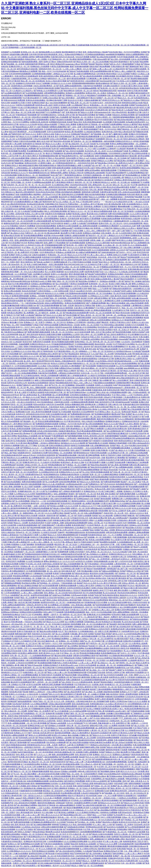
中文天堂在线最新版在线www (42, 426)
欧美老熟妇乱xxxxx (119, 576)
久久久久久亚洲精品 (22, 180)
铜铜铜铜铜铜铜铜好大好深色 (46, 784)
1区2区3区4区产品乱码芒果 (12, 718)
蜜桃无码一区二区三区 (10, 786)
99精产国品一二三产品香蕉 (98, 289)
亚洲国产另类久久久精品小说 (20, 255)
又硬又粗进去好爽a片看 (98, 518)
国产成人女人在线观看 (61, 634)
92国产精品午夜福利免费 (99, 479)
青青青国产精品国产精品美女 (92, 64)
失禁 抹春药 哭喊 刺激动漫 (98, 723)
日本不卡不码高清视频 (10, 354)
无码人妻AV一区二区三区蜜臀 (91, 334)
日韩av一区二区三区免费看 (132, 817)
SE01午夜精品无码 (57, 64)
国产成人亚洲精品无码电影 (28, 586)
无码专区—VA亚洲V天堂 (18, 363)
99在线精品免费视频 (21, 576)
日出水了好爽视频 (43, 83)
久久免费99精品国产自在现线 (12, 465)
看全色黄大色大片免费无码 (97, 214)
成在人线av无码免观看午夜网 (137, 303)
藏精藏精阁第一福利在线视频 (103, 141)
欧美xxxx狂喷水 (39, 404)
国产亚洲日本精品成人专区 (94, 248)
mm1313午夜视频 (82, 57)
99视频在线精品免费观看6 (19, 721)
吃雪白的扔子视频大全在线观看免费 (125, 615)
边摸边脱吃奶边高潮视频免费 (76, 523)
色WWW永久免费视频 (109, 812)
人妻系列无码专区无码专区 (58, 187)
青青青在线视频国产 (91, 129)
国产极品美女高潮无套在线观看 (110, 549)
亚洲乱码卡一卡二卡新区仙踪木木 (58, 846)
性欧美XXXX (115, 648)
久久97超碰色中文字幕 (28, 641)
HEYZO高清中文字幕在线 (91, 356)
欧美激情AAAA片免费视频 (15, 209)
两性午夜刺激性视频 (76, 274)
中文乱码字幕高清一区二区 (97, 525)
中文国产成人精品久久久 (118, 450)
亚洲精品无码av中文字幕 (113, 851)
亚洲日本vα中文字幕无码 (25, 267)
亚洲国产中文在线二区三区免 (30, 564)
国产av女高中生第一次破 (96, 458)
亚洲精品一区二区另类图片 (69, 641)
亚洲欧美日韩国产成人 (41, 103)
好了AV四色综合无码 (16, 245)
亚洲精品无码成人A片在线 (31, 549)
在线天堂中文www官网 (55, 404)
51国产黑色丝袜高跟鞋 (122, 385)
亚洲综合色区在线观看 (28, 320)
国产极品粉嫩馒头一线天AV (48, 866)
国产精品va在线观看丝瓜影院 (116, 400)
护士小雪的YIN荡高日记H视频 (80, 262)
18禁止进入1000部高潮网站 (100, 320)
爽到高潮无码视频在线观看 (118, 846)
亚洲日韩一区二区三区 (84, 91)
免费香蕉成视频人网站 (116, 839)
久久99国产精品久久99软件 (65, 371)
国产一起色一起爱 (74, 127)
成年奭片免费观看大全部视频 (124, 506)
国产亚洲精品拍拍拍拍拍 (31, 554)
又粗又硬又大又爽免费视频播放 (96, 153)
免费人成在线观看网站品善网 (63, 755)
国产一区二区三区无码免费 (73, 170)
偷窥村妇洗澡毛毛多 (11, 223)
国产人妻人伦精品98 (81, 581)
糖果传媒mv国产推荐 (23, 634)
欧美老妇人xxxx (63, 598)
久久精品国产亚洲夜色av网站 (32, 211)
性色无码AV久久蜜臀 (105, 327)
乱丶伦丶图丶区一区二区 (40, 627)
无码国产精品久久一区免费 (17, 523)
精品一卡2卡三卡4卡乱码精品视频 (99, 612)
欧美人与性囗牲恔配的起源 (62, 607)
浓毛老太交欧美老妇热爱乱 (47, 431)
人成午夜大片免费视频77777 (77, 745)
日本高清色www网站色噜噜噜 (108, 738)
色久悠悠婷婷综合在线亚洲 (105, 769)
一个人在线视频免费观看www (39, 656)
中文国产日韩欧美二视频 (54, 523)
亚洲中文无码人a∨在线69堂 (96, 781)
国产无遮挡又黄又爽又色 (137, 158)
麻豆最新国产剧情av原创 (77, 433)
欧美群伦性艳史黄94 (117, 477)
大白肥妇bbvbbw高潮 (73, 484)
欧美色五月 (20, 414)
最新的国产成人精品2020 (29, 856)
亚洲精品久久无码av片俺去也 (41, 286)
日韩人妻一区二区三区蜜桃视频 (13, 810)
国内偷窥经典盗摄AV (49, 817)
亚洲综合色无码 (30, 163)
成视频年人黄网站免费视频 (138, 532)
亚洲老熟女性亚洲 (117, 629)
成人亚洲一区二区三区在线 (46, 216)
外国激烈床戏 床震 (99, 390)
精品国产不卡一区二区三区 (137, 805)
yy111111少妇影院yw (104, 658)
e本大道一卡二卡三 (84, 149)
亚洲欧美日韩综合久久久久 (40, 344)
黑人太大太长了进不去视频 (32, 767)
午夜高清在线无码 (137, 755)
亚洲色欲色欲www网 (9, 349)
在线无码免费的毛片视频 (79, 479)
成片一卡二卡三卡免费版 (112, 535)
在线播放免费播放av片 (125, 665)
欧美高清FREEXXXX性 (45, 361)
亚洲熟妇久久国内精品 (91, 233)
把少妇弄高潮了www (94, 796)
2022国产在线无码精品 (88, 257)
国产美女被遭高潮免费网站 (43, 199)
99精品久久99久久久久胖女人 (125, 228)
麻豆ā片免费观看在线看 (103, 211)
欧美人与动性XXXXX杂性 (137, 602)
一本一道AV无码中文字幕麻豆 (52, 559)
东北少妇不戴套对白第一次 (47, 641)
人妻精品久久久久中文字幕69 (118, 235)
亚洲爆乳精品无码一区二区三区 (131, 474)
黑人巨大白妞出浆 (109, 593)
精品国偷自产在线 (12, 194)
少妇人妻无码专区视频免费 (41, 412)
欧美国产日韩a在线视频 (62, 573)
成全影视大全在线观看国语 (38, 383)
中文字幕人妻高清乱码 (107, 636)
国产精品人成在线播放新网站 (23, 590)
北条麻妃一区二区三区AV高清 (69, 216)
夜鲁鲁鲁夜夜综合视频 (22, 569)
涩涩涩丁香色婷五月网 (65, 721)
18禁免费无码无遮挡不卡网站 (82, 520)
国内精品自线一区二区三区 (45, 820)
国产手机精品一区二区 (130, 820)
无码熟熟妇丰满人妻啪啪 (33, 788)
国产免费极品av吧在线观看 (37, 511)
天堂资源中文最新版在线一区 (94, 175)
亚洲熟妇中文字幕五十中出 (65, 390)
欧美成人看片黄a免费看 (74, 132)
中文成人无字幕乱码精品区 (28, 108)
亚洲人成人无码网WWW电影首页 (36, 718)
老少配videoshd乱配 (52, 233)
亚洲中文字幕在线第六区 (26, 631)
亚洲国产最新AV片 (24, 385)
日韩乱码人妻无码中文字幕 (37, 605)
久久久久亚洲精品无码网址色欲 (87, 812)
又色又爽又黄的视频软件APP (98, 501)
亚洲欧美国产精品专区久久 (53, 540)
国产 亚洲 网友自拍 (69, 112)
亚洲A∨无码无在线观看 (46, 318)
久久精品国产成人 (138, 448)
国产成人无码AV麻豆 (66, 98)
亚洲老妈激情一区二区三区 (39, 308)
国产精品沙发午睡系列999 (80, 677)
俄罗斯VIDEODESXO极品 (18, 762)
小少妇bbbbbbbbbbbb (39, 231)
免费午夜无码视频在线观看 (118, 214)
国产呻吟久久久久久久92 (121, 508)
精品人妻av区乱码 (125, 132)
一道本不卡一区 (56, 615)
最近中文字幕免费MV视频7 (18, 308)
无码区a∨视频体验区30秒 (74, 404)
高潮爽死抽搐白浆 (60, 262)
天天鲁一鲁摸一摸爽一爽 (31, 651)
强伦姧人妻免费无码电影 (129, 694)
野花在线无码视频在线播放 (90, 653)
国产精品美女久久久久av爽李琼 (16, 458)
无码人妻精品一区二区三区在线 (56, 593)
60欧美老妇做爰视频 (112, 588)
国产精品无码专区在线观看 (98, 467)
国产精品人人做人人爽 (75, 762)
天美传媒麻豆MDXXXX (118, 269)
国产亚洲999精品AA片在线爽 (28, 844)
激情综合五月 (85, 354)
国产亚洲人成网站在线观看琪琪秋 (69, 86)
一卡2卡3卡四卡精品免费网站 (83, 699)
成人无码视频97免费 (101, 701)
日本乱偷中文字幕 (117, 730)
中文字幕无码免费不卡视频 (95, 462)
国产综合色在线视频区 (12, 482)
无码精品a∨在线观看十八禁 (110, 281)
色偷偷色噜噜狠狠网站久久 (99, 619)
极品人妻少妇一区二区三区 (81, 759)
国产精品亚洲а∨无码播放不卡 (125, 161)
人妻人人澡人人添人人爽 (30, 815)
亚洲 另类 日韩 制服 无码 (58, 209)
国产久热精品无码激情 (44, 467)
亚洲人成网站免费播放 (121, 612)
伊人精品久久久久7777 (88, 506)
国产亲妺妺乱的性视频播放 (133, 318)
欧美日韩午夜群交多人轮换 (137, 194)
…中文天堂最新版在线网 (36, 132)
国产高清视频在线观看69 (101, 414)
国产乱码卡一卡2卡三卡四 (126, 252)
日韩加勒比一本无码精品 (73, 301)
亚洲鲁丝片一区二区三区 (21, 117)
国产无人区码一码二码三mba (41, 180)
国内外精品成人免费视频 (26, 149)
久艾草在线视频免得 (12, 593)
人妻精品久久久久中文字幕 (63, 74)
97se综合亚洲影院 (42, 110)
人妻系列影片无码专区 (32, 747)
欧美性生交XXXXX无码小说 (129, 822)
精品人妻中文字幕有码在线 (42, 351)
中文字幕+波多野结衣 (139, 185)
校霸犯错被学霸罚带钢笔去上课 (37, 64)
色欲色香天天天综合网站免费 (48, 769)
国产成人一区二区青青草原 (99, 559)
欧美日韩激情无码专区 (66, 856)
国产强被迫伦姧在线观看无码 (121, 289)
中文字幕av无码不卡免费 (29, 535)
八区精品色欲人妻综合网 (126, 520)
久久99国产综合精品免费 (116, 462)
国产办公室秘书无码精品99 (71, 260)
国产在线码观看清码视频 (106, 378)
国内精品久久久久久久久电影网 (73, 443)
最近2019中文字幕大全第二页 (57, 330)
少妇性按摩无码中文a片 (130, 631)
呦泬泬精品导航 (48, 668)
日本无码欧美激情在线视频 (57, 501)
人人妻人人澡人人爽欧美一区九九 (76, 69)
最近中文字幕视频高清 (54, 153)
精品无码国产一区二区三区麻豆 (137, 839)
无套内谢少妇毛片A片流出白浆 (63, 57)
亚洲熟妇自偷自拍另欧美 (69, 474)
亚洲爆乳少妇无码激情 (69, 108)
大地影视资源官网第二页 (20, 79)
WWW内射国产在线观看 (53, 151)
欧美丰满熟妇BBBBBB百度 (68, 535)
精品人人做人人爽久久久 (83, 383)
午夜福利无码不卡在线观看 (94, 400)
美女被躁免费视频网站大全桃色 (97, 648)
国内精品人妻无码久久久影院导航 (43, 721)
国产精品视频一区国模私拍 (83, 120)
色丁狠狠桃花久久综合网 (140, 713)
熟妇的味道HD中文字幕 (25, 820)
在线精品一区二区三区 (64, 419)
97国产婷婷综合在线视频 (49, 325)
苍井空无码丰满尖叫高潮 (93, 397)
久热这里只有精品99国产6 (91, 793)
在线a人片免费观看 (123, 305)
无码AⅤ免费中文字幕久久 (75, 158)
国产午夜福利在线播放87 (30, 728)
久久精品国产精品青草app (93, 851)
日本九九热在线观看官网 (133, 223)
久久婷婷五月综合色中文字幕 (108, 460)
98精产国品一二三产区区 (97, 815)
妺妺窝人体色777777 (101, 590)
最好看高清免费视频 (63, 733)
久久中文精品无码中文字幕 (122, 202)
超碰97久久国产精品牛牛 (47, 547)
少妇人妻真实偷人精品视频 (118, 105)
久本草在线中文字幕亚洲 (96, 277)
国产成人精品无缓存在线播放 (77, 742)
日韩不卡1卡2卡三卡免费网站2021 (20, 800)
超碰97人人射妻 (70, 223)
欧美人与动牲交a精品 (96, 528)
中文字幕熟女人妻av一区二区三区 (108, 412)
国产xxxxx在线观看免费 (36, 742)
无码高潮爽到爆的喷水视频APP (57, 441)
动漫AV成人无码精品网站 (118, 829)
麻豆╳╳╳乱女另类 (23, 619)
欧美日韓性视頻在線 (46, 250)
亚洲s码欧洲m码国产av (85, 668)
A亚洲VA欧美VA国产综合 (94, 272)
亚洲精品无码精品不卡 (51, 665)
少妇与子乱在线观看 (99, 318)
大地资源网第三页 (98, 779)
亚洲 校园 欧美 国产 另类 (71, 571)
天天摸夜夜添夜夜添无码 (53, 129)
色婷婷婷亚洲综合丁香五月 (133, 841)
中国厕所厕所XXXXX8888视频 (31, 791)
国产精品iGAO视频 (69, 675)
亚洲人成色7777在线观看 (104, 146)
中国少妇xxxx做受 (100, 59)
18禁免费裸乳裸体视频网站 (54, 93)
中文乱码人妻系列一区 (103, 117)
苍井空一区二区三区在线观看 (21, 404)
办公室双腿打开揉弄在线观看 (114, 122)
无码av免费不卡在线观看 (85, 385)
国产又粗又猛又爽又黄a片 (27, 438)
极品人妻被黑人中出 (36, 170)
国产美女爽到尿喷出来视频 (41, 607)
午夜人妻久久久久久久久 (50, 815)
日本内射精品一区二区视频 (31, 578)
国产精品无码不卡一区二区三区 (26, 450)
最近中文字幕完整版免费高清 (19, 284)
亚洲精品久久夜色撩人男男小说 (70, 697)
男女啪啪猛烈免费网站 (60, 639)
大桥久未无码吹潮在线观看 (35, 660)
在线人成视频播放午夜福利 (64, 494)
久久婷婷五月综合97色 (138, 433)
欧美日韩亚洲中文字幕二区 (55, 392)
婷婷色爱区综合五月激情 (103, 784)
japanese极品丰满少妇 (137, 436)
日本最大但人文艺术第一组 (80, 610)
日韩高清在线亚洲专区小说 (128, 496)
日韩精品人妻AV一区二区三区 (23, 110)
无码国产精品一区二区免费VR (25, 598)
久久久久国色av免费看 (78, 711)
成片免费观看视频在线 (14, 557)
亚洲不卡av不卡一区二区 (47, 460)
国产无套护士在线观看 (83, 516)
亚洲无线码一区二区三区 (32, 668)
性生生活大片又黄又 (75, 100)
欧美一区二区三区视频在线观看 (114, 805)
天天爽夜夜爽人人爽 (94, 79)
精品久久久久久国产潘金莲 (36, 397)
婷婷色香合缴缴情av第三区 (65, 752)
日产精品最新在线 (52, 566)
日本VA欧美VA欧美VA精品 (106, 74)
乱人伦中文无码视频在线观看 (127, 366)
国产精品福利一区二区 (29, 421)
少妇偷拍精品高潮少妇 (55, 388)
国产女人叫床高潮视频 (21, 501)
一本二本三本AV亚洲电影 (44, 752)
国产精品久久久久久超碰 (78, 629)
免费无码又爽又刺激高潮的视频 (132, 460)
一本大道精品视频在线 (48, 503)
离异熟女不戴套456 (35, 243)
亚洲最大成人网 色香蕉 (99, 677)
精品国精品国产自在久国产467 (50, 175)
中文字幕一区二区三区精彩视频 (95, 829)
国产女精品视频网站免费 (76, 670)
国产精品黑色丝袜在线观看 (16, 518)
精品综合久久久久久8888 (54, 293)
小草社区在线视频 (106, 564)
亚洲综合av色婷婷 (38, 429)
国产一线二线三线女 (93, 417)
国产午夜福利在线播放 (136, 711)
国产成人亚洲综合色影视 (138, 153)
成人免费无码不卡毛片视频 (28, 252)
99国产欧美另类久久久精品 (122, 240)
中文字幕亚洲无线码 (20, 479)
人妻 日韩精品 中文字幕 (16, 685)
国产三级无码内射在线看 (28, 354)
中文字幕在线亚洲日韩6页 (70, 337)
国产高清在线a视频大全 (131, 175)
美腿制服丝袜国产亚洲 (47, 706)
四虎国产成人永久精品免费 (103, 516)
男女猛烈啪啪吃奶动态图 (77, 672)
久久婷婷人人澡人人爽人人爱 (76, 380)
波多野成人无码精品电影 (40, 689)
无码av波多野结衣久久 (131, 776)
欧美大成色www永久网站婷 (134, 139)
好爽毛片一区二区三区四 (80, 508)
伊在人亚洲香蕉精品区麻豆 (101, 395)
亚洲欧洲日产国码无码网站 (113, 854)
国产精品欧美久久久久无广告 (34, 153)
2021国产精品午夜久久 (101, 262)
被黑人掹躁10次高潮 (127, 757)
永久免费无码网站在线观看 (116, 660)
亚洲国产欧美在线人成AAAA (79, 347)
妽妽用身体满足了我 (85, 438)
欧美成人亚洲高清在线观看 (20, 429)
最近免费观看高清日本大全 (39, 173)
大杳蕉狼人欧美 (98, 685)
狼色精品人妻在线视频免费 (71, 863)
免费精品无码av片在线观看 (69, 368)
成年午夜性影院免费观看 (76, 79)
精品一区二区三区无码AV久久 (104, 351)
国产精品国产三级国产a (139, 489)
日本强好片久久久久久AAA (61, 83)
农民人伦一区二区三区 (121, 185)
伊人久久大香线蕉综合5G (28, 390)
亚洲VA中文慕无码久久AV (17, 383)
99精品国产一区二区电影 (78, 187)
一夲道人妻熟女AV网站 (54, 692)
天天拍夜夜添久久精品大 (35, 670)
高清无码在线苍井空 (58, 762)
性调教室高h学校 (89, 658)
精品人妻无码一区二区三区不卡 (56, 834)
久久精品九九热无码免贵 (75, 660)
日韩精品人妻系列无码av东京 (125, 180)
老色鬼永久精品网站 (15, 313)
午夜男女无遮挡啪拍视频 (59, 66)
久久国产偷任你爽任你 (66, 91)
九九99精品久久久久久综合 (21, 351)
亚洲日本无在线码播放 (109, 339)
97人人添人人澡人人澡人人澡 (135, 815)
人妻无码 (40, 682)
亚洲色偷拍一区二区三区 (93, 301)
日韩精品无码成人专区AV (128, 337)
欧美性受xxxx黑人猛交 (44, 105)
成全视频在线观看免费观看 (67, 706)
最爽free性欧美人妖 (13, 767)
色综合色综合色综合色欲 (45, 192)
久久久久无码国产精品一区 (47, 298)
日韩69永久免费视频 (11, 446)
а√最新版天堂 (24, 542)
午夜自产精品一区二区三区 (43, 701)
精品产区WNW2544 (78, 854)
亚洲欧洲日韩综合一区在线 (69, 325)
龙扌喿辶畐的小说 (41, 477)
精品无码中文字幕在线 (47, 805)
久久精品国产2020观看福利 (87, 223)
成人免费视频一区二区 (32, 313)
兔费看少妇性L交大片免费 (117, 255)
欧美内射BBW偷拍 (132, 680)
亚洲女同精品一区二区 (83, 342)
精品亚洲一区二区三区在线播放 (100, 293)
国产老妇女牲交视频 (99, 347)
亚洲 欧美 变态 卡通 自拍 (63, 426)
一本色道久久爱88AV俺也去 (49, 443)
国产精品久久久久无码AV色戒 (88, 482)
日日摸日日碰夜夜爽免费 (87, 706)
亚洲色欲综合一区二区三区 (37, 359)
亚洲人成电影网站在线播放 (25, 240)
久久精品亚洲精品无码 (70, 257)
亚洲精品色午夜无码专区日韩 (35, 841)
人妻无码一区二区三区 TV (100, 730)
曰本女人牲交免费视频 (140, 59)
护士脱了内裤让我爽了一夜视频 (111, 491)
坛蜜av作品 (60, 380)
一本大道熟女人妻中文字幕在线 (91, 204)
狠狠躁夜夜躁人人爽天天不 (123, 689)
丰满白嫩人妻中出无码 (79, 634)
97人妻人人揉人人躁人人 (96, 255)
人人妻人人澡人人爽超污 (134, 854)
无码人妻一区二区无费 (137, 95)
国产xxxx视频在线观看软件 (11, 93)
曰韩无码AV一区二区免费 (70, 636)
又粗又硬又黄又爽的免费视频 (89, 455)
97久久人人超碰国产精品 (84, 530)
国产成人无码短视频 (134, 578)
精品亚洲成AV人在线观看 (115, 779)
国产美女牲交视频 (70, 315)
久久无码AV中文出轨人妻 (34, 245)
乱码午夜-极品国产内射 (59, 110)
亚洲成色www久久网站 (19, 330)
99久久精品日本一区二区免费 (15, 711)
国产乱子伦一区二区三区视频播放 (62, 385)
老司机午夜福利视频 (141, 141)
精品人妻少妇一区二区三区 (39, 730)
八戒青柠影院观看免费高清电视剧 (54, 487)
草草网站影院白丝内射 (94, 827)
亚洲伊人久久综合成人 (17, 694)
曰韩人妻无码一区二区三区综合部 (14, 726)
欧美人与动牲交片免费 (53, 95)
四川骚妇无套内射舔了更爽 (57, 100)
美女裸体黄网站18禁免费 (70, 793)
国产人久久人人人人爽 (42, 755)
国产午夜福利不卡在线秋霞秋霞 (101, 441)
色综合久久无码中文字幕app (61, 363)
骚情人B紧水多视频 (84, 390)
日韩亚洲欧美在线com (137, 846)
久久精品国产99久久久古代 (49, 694)
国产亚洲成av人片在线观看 (55, 726)
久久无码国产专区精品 (65, 822)
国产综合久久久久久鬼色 (52, 315)
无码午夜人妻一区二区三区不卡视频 (106, 342)
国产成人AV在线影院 (60, 284)
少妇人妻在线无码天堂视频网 (25, 803)
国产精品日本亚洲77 (135, 540)
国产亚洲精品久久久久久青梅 (38, 146)
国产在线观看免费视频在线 (102, 759)
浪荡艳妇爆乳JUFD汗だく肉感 (57, 619)
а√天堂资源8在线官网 (24, 139)
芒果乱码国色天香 (118, 66)
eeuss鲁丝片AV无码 (84, 291)
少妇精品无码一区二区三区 (119, 721)
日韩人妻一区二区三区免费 (109, 646)
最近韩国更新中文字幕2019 (72, 238)
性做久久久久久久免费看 (137, 701)
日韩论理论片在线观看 (40, 117)
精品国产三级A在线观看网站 (101, 689)
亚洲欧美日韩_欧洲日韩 (39, 122)
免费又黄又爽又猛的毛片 (138, 465)
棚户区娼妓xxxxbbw (114, 776)
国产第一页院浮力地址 (10, 716)
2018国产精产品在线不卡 (131, 417)
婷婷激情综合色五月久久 (37, 745)
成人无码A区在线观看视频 (61, 776)
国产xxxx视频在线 (87, 156)
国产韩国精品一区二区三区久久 (74, 95)
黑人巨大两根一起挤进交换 (14, 214)
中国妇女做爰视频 (91, 100)
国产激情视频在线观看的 (15, 59)
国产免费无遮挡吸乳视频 (126, 494)
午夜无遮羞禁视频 (120, 537)
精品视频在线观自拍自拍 (75, 532)
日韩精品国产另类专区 (64, 803)
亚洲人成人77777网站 (29, 446)
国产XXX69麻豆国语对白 (47, 115)
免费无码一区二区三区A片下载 (74, 615)
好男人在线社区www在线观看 (129, 192)
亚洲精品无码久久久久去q (22, 88)
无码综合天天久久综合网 (123, 356)
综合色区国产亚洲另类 (21, 704)
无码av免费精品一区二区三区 (88, 675)
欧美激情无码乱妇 (95, 535)
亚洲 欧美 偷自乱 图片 (56, 397)
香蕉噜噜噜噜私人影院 (128, 238)
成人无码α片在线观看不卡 (24, 380)
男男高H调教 (103, 511)
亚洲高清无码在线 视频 (74, 397)
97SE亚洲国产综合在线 (96, 672)
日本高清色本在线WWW (46, 455)
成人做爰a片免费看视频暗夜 (87, 252)
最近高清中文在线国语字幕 (101, 733)
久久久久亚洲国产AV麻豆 (127, 74)
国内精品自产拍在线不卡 (88, 646)
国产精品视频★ (17, 163)
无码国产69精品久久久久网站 (102, 161)
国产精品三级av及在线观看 (107, 349)
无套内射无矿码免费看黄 (93, 86)
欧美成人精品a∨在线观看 (47, 124)
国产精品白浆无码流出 (80, 573)
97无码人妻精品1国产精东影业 (71, 709)
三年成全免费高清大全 (132, 397)
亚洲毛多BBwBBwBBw (100, 477)
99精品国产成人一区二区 (73, 129)
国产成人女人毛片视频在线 (128, 286)
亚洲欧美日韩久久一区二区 (19, 66)
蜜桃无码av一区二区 (117, 600)
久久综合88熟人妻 (117, 178)
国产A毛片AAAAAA (108, 484)
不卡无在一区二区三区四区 (95, 660)
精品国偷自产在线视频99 (97, 95)
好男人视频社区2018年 (28, 161)
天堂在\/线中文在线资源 (61, 624)
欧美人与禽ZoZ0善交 (138, 639)
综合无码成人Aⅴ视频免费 (56, 742)
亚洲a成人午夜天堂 (76, 173)
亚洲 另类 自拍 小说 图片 (17, 528)
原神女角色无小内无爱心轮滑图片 (100, 330)
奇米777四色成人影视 (85, 784)
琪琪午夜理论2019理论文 (123, 441)
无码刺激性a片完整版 (141, 812)
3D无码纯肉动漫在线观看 (95, 532)
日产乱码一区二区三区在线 (26, 750)
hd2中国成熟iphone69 (82, 250)
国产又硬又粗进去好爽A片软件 (13, 808)
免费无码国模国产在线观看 (139, 784)
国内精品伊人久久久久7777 (12, 672)
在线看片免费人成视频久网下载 (76, 540)
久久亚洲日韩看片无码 (127, 233)
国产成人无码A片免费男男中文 (115, 334)
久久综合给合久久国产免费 (130, 226)
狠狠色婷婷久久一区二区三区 (84, 363)
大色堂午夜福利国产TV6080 (28, 600)
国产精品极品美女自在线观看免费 (76, 313)
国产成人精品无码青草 (73, 692)
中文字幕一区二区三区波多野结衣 (131, 470)
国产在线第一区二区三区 (136, 576)
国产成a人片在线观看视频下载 (72, 564)
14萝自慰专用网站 (101, 298)
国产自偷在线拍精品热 (107, 252)
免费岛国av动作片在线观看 (101, 508)
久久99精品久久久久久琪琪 (98, 296)
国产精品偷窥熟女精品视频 (66, 455)
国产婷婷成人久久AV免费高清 (45, 91)
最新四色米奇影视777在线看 (116, 750)
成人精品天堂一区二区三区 (39, 762)
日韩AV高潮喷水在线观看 (59, 810)
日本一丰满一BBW (131, 675)
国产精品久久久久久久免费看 (27, 136)
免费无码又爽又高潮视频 (51, 685)
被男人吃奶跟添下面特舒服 (55, 190)
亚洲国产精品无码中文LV (77, 487)
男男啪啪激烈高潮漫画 (27, 298)
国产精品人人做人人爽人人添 (55, 672)
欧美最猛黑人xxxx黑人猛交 (116, 711)
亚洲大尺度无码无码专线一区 (94, 260)
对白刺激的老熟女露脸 (71, 764)
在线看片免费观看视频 (17, 588)
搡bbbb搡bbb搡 (124, 206)
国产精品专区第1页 (116, 110)
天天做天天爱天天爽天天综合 (131, 86)
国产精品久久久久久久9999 (54, 622)
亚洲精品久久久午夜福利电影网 (123, 320)
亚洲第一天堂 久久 (24, 648)
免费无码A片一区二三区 (56, 79)
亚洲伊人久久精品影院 (104, 385)
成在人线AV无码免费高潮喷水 (61, 499)
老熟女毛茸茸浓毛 (68, 767)
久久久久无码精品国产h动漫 (117, 151)
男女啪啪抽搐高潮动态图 (48, 156)
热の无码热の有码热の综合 (96, 578)
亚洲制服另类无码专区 (139, 277)
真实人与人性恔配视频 (59, 576)
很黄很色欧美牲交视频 (10, 272)
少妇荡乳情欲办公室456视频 (21, 86)
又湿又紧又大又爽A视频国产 (84, 308)
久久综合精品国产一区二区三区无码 (46, 569)
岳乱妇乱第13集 (56, 829)
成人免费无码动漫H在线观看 (12, 301)
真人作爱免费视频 (45, 395)
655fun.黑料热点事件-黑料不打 (107, 168)
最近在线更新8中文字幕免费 (71, 694)
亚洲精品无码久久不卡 (35, 441)
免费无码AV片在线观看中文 (136, 672)
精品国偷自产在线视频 (138, 518)
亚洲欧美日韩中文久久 (31, 462)
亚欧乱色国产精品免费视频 (100, 66)
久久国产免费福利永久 (91, 484)
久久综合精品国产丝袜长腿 (40, 576)
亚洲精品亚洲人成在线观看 (94, 173)
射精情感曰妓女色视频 (38, 187)
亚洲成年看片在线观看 (54, 713)
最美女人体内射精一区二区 (52, 549)
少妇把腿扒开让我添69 (41, 274)
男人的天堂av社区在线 (130, 622)
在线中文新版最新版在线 (104, 156)
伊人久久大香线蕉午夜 (47, 849)
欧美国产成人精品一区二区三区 (67, 267)
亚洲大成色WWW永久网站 (49, 76)
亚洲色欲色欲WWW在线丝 (75, 458)
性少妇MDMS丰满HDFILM (29, 503)
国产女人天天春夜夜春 (60, 711)
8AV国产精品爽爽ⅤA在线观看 (105, 542)
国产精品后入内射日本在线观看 (75, 296)
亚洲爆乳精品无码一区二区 (28, 491)
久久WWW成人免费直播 (21, 120)
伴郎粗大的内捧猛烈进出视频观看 (68, 192)
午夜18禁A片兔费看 (63, 525)
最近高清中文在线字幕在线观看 (102, 573)
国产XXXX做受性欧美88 (23, 238)
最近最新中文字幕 (135, 112)
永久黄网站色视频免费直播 (101, 310)
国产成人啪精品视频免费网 (41, 825)
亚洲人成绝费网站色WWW (40, 610)
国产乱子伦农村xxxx (76, 537)
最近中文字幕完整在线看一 (14, 622)
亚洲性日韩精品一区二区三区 (132, 544)
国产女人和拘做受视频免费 (135, 827)
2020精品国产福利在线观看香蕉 (19, 701)
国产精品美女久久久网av (130, 100)
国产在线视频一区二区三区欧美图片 (98, 537)
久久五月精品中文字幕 (93, 264)
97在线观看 (83, 535)
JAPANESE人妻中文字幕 (117, 581)
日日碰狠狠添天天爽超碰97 (108, 226)
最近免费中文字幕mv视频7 (131, 752)
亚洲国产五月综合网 (115, 815)
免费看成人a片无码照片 (25, 228)
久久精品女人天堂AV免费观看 (88, 817)
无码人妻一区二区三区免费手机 (101, 639)
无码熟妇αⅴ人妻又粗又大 (109, 757)
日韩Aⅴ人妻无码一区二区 (131, 583)
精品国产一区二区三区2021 (132, 165)
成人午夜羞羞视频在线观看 (116, 392)
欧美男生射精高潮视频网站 (130, 168)
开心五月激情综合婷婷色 (30, 375)
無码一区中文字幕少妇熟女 (101, 332)
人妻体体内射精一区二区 (133, 388)
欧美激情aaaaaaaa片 (114, 388)
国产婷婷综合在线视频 (93, 245)
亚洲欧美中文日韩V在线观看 (68, 226)
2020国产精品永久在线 (109, 747)
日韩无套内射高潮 (23, 677)
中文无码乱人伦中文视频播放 (127, 81)
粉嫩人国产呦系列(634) (13, 134)
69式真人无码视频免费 (50, 375)
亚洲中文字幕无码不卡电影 (111, 455)
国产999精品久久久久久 (29, 448)
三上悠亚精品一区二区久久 (21, 861)
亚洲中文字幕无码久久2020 (123, 733)
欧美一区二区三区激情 (20, 337)
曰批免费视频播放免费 (38, 658)
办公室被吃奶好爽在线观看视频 (121, 656)
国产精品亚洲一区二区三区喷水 (81, 117)
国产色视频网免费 (61, 552)
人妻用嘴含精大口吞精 (111, 301)
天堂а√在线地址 (53, 366)
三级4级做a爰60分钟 (121, 221)
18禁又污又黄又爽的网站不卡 (109, 631)
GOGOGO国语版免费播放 (46, 226)
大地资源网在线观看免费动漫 (115, 373)
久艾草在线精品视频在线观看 (26, 366)
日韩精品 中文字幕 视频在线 (106, 586)
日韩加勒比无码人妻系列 (48, 354)
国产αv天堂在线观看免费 (48, 586)
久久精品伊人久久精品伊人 (22, 91)
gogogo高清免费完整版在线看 (44, 648)
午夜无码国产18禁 (121, 784)
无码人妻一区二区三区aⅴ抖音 (78, 726)
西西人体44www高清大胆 (20, 417)
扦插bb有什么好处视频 (136, 832)
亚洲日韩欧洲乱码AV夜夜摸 (138, 269)
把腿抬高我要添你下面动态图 (125, 156)
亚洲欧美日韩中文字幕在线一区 (89, 124)
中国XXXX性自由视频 (27, 141)
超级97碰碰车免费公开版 (89, 747)
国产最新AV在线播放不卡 (45, 378)
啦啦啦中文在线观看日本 (127, 796)
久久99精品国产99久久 (80, 105)
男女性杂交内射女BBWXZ (127, 593)
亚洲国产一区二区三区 (105, 98)
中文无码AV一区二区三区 (107, 687)
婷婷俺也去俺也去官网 (62, 520)
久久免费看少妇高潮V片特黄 (105, 520)
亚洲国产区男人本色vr (21, 639)
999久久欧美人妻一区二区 (17, 310)
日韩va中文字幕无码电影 (113, 397)
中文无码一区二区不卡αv (106, 767)
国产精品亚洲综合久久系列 (23, 127)
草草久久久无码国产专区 (139, 808)
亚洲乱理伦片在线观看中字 (134, 641)
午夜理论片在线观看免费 (25, 105)
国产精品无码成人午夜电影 (136, 190)
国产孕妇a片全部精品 (44, 738)
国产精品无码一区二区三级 (26, 769)
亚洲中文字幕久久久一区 (15, 397)
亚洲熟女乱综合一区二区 (89, 267)
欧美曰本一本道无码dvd (50, 407)
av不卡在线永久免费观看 (96, 158)
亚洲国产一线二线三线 (121, 856)
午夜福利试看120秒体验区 (73, 549)
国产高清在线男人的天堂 (25, 738)
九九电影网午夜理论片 (136, 660)
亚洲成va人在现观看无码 (65, 252)
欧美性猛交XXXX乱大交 (50, 554)
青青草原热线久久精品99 (130, 219)
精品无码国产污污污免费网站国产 (48, 112)
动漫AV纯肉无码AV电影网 (48, 697)
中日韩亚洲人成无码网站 (90, 339)
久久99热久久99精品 (39, 79)
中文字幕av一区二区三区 (31, 248)
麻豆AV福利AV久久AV (129, 264)
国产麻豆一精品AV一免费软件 (107, 617)
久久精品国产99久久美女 (96, 392)
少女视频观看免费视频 (88, 178)
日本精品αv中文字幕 (106, 359)
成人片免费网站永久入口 (23, 477)
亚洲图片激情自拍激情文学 (139, 93)
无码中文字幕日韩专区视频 (137, 91)
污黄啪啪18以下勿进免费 (43, 573)
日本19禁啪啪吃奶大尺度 (137, 704)
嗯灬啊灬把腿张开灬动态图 (40, 759)
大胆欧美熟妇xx (140, 146)
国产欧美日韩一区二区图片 (74, 245)
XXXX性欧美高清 (90, 549)
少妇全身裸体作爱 (92, 81)
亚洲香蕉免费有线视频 (20, 296)
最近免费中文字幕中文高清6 (71, 233)
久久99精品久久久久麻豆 (18, 658)
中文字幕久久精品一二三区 (122, 395)
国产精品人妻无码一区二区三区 (119, 788)
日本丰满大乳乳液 (36, 54)
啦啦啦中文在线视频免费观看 (85, 419)
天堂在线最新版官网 (126, 844)
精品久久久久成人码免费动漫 (53, 484)
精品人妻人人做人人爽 (78, 718)
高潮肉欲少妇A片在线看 (20, 610)
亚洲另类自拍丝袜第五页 (73, 206)
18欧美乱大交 (107, 356)
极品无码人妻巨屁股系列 (25, 192)
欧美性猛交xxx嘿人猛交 (60, 610)
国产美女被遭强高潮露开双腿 (45, 663)
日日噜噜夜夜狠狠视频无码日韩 (133, 301)
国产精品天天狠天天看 (129, 588)
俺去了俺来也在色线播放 (116, 303)
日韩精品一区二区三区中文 (55, 322)
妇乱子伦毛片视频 (51, 368)
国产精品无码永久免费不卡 (59, 417)
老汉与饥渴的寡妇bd (45, 402)
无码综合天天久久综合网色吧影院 (95, 600)
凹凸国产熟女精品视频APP (116, 173)
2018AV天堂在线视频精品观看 (136, 274)
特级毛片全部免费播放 (50, 651)
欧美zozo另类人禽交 (103, 489)
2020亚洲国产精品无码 (46, 617)
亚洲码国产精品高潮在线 (121, 837)
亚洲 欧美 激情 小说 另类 (103, 627)
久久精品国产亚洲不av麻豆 (121, 291)
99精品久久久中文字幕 (133, 178)
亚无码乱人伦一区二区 (29, 52)
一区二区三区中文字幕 (136, 373)
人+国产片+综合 (93, 718)
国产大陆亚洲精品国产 (47, 525)
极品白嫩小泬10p (16, 322)
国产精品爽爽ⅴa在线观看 (69, 757)
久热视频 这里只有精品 (28, 786)
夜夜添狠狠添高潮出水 (48, 165)
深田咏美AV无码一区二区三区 (50, 69)
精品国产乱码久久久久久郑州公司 (95, 547)
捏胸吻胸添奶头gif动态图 (88, 511)
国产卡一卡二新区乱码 (86, 617)
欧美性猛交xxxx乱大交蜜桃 (41, 281)
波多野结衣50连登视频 (39, 595)
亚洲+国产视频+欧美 (79, 776)
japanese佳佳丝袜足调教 (123, 728)
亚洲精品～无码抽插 (37, 296)
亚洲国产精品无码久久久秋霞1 (55, 409)
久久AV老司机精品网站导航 (134, 634)
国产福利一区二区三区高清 (108, 238)
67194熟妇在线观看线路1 (95, 54)
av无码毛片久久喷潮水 (84, 561)
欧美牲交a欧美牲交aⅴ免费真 (100, 742)
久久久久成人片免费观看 (52, 798)
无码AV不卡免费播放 (27, 226)
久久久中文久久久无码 (98, 581)
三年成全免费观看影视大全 (94, 762)
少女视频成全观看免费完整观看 (82, 402)
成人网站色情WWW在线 (16, 204)
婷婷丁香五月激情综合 (24, 262)
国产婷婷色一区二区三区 (126, 663)
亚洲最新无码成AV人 (113, 421)
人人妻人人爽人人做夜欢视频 (32, 593)
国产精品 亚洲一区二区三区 (78, 103)
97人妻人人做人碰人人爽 (112, 841)
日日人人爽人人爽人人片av (40, 639)
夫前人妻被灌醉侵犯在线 (99, 446)
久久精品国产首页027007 (22, 342)
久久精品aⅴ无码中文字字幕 (73, 400)
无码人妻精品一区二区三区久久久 (99, 552)
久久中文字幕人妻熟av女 (63, 542)
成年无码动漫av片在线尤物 (27, 69)
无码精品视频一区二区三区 (133, 535)
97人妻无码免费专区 (39, 433)
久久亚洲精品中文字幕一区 (118, 453)
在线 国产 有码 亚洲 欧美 (28, 334)
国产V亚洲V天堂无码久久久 (109, 100)
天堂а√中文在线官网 (41, 139)
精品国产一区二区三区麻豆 (131, 482)
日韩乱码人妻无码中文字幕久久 (42, 158)
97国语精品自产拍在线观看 (26, 115)
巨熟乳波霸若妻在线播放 (61, 168)
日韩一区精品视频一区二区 (117, 95)
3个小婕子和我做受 (41, 127)
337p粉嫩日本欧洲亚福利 (139, 735)
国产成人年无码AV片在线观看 (112, 675)
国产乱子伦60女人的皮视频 (112, 368)
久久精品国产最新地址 (34, 315)
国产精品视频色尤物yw (106, 771)
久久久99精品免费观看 (39, 704)
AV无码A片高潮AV (8, 136)
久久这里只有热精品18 (34, 561)
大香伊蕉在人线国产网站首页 (98, 322)
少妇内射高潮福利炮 (83, 856)
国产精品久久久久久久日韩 (100, 735)
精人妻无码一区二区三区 (78, 619)
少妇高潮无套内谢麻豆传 (123, 682)
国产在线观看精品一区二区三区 (33, 713)
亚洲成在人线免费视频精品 (41, 284)
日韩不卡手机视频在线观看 (28, 260)
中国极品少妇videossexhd (133, 549)
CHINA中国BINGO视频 (10, 161)
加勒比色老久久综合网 (109, 718)
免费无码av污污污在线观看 (12, 680)
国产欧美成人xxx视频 (55, 506)
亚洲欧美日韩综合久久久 (58, 477)
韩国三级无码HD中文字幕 (105, 402)
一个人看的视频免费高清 (49, 448)
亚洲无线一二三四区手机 (103, 228)
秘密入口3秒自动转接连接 (45, 380)
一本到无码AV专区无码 (112, 103)
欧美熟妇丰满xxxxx (124, 351)
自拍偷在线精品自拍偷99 (54, 646)
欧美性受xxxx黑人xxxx (69, 665)
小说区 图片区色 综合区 (118, 296)
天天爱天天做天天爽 (108, 503)
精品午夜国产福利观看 (98, 846)
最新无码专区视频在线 (105, 419)
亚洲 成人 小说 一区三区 (67, 817)
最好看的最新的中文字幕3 (72, 52)
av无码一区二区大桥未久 (45, 327)
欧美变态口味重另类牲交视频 (50, 334)
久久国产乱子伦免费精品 (49, 491)
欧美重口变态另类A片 (27, 757)
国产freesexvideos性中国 (136, 250)
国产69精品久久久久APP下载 (57, 277)
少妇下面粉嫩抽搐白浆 (94, 716)
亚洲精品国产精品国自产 (80, 134)
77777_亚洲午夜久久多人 (128, 718)
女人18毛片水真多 (95, 841)
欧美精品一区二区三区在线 (51, 764)
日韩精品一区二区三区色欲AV (32, 834)
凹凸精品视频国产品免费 (60, 759)
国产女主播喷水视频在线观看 (30, 257)
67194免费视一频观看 (40, 615)
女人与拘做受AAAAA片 (134, 730)
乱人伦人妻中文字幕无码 (11, 81)
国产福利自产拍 (127, 281)
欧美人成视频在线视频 (16, 723)
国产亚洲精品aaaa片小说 (83, 499)
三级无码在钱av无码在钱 (34, 303)
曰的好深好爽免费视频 (67, 482)
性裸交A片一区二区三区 (34, 233)
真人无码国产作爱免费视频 (52, 248)
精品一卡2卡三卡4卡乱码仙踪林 (54, 71)
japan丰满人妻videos (22, 433)
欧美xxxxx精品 (103, 178)
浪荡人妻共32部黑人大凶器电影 (132, 136)
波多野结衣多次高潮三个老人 (112, 709)
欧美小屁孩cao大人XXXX (97, 433)
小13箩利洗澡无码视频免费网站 (55, 796)
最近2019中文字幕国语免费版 (70, 197)
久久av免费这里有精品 (134, 477)
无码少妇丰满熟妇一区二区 (91, 368)
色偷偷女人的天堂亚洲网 (23, 419)
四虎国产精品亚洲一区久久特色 (68, 339)
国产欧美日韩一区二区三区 (108, 88)
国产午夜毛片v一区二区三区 (97, 643)
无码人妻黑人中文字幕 (24, 755)
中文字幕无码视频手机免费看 (15, 151)
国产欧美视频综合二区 (114, 248)
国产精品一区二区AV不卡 (84, 791)
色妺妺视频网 (24, 344)
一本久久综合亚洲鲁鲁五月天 (96, 448)
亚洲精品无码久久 (11, 165)
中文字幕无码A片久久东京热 (54, 858)
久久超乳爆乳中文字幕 (120, 310)
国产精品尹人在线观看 (139, 547)
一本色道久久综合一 (110, 798)
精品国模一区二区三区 (48, 856)
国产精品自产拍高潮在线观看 (78, 71)
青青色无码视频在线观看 (100, 472)
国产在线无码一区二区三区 (14, 185)
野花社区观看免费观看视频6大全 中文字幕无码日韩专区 (60, 421)
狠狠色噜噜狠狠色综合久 (119, 619)
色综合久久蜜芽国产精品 (133, 124)
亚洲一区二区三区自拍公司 (136, 793)
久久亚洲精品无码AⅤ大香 (48, 472)
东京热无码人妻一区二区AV (95, 151)
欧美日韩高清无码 (75, 593)
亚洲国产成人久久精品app (15, 629)
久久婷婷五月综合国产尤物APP (53, 532)
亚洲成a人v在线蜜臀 (69, 771)
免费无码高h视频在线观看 (32, 482)
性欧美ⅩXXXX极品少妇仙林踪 (38, 518)
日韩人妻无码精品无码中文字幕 (105, 286)
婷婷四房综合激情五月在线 (132, 103)
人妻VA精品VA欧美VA (84, 701)
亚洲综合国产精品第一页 (131, 412)
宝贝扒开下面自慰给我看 (83, 590)
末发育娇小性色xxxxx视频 (53, 235)
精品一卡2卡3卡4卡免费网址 (129, 52)
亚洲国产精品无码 (71, 844)
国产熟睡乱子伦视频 (104, 115)
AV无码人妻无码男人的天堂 (93, 436)
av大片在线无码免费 (81, 240)
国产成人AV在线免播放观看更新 (61, 496)
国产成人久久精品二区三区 (74, 578)
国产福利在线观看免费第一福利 (30, 62)
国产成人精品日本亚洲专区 (136, 501)
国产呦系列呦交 (102, 656)
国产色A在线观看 (89, 366)
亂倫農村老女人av (122, 668)
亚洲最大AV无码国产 (77, 552)
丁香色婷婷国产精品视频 (133, 197)
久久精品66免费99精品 (136, 173)
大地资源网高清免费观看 (69, 566)
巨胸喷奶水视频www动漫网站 (117, 216)
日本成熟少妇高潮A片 (111, 86)
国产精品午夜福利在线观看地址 (85, 359)
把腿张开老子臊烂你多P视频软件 (123, 605)
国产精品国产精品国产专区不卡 (36, 496)
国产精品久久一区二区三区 (21, 771)
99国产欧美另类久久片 (129, 390)
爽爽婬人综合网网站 (42, 776)
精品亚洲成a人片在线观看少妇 (29, 436)
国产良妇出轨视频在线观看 (65, 687)
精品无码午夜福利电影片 (119, 62)
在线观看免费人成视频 (104, 740)
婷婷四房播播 (76, 624)
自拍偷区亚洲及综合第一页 (86, 767)
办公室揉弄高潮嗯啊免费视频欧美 (41, 310)
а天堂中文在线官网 (8, 525)
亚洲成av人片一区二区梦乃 (34, 322)
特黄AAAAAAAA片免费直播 (14, 100)
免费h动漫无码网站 (43, 57)
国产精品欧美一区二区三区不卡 (63, 861)
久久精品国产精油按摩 (125, 149)
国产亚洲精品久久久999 (85, 407)
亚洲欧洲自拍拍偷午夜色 (25, 784)
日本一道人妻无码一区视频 (131, 863)
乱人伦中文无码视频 (86, 769)
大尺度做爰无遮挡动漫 (114, 641)
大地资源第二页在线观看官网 (69, 298)
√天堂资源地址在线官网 (86, 199)
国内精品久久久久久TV (19, 173)
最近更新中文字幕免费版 (115, 458)
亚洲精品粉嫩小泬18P (44, 520)
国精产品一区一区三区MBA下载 (92, 641)
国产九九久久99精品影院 (124, 419)
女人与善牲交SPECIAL (89, 849)
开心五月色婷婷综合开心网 (129, 349)
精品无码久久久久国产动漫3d (97, 269)
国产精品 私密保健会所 (62, 699)
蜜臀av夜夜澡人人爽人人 (69, 76)
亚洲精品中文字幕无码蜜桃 (37, 209)
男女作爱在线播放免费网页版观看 (90, 431)
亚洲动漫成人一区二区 (98, 105)
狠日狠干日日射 (87, 298)
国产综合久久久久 (29, 134)
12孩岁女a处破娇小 (39, 255)
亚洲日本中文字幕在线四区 (16, 441)
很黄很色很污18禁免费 (90, 192)
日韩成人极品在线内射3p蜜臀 (60, 704)
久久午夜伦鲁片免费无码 (56, 588)
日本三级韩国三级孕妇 (26, 57)
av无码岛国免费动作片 (64, 320)
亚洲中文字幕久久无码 (97, 187)
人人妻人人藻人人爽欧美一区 (42, 542)
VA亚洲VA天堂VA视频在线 (55, 214)
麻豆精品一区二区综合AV (53, 791)
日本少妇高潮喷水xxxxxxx (66, 820)
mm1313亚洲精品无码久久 (139, 569)
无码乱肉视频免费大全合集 (104, 561)
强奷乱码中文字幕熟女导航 (85, 305)
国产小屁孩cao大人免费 (10, 448)
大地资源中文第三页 (118, 557)
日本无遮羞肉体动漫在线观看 (76, 293)
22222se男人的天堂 (141, 825)
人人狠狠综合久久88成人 (79, 639)
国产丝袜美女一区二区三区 (81, 141)
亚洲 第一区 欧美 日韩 (29, 706)
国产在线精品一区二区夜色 (123, 825)
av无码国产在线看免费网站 (112, 124)
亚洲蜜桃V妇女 (136, 235)
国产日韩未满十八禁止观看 (11, 144)
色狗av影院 (61, 648)
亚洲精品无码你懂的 (116, 274)
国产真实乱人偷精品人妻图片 (37, 810)
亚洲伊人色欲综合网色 (46, 320)
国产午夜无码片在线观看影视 (52, 844)
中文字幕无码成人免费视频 (64, 812)
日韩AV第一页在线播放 (139, 612)
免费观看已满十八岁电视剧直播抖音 (73, 375)
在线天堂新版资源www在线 (16, 745)
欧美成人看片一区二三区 (20, 607)
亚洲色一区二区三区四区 (90, 325)
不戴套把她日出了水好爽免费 (137, 462)
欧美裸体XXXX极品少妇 (84, 228)
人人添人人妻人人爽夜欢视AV (95, 231)
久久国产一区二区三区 (111, 264)
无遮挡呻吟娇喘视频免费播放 (123, 117)
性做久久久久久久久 (63, 134)
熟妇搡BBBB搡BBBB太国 (34, 95)
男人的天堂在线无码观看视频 (124, 293)
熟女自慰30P (60, 158)
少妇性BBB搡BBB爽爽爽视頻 (90, 832)
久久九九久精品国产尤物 (122, 552)
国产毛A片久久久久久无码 (73, 248)
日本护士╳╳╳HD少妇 (102, 202)
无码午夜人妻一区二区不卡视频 (13, 646)
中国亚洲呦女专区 (51, 204)
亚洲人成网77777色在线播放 (54, 243)
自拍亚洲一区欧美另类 (47, 516)
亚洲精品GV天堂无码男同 (11, 277)
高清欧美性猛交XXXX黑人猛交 (83, 168)
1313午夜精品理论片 (47, 252)
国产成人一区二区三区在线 (44, 419)
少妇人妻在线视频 (78, 269)
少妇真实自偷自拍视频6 (79, 441)
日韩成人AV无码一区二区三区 (36, 465)
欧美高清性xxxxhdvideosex (128, 199)
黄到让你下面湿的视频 (18, 742)
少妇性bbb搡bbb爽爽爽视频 (116, 762)
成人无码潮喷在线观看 (128, 607)
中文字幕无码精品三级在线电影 (112, 325)
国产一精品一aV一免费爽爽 (107, 199)
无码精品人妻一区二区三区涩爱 (32, 566)
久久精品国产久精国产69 (25, 467)
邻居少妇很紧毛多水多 (107, 108)
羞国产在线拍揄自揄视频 (79, 66)
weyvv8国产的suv (115, 318)
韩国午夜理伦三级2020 (117, 598)
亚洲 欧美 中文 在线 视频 (43, 812)
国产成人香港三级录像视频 (118, 465)
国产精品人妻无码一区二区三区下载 (91, 315)
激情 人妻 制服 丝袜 (46, 438)
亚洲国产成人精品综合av (45, 590)
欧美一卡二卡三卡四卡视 (129, 267)
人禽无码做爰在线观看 (89, 636)
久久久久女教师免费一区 (109, 136)
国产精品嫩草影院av (115, 209)
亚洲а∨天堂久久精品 (37, 330)
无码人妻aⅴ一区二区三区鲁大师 (23, 112)
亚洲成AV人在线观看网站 (75, 93)
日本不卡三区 (26, 615)
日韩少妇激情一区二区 (109, 233)
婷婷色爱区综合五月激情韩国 (62, 308)
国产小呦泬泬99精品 (135, 260)
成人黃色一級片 (44, 161)
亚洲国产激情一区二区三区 (74, 713)
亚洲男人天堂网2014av (118, 701)
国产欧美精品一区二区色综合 (48, 583)
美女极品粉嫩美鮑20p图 (10, 305)
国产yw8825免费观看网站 (66, 149)
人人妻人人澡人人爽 (86, 663)
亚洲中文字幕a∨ (50, 62)
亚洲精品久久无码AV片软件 (99, 629)
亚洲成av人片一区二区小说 (117, 93)
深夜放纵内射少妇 (12, 846)
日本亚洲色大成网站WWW (27, 653)
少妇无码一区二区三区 (125, 764)
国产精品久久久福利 (63, 318)
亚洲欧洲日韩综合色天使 (59, 718)
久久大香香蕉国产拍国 (76, 139)
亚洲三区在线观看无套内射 (56, 414)
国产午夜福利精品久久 (49, 728)
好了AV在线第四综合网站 (30, 764)
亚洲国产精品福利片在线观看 (61, 120)
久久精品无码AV (119, 69)
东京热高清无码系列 (36, 523)
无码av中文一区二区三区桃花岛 (28, 532)
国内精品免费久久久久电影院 (50, 52)
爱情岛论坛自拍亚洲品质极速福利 (129, 530)
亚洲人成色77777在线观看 (53, 612)
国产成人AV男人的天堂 (65, 530)
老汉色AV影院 (64, 450)
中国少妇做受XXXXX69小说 (39, 363)
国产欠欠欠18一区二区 (53, 170)
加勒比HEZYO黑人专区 (99, 726)
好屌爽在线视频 (109, 76)
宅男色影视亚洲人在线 (123, 354)
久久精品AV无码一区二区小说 (17, 759)
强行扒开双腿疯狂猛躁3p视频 (62, 342)
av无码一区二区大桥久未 (120, 182)
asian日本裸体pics (142, 610)
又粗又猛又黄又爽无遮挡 (116, 578)
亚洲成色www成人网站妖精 (132, 774)
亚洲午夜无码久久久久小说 (49, 653)
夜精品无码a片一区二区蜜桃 (36, 59)
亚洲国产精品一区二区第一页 (71, 774)
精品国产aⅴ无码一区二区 (74, 513)
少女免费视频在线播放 (29, 675)
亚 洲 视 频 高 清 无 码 (10, 791)
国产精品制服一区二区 (99, 134)
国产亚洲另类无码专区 (75, 81)
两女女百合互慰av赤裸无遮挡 (118, 187)
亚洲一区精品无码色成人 (92, 52)
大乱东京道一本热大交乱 (107, 257)
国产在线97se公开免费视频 (60, 595)
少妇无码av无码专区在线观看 (74, 643)
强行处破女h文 (103, 721)
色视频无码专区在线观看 (106, 366)
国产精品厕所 (112, 624)
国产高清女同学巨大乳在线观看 (69, 503)
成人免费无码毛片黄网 (104, 728)
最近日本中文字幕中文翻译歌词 (55, 788)
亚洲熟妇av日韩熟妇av (10, 612)
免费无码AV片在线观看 (42, 342)
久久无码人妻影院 (132, 424)
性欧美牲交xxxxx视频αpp (14, 332)
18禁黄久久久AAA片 (118, 250)
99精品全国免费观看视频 (85, 728)
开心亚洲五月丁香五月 (109, 337)
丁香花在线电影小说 (68, 583)
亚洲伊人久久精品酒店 (59, 274)
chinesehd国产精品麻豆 (127, 339)
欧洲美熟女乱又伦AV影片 (33, 409)
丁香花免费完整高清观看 (81, 318)
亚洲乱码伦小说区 (51, 709)
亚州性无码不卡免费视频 (15, 561)
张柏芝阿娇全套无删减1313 (118, 433)
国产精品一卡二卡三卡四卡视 (88, 371)
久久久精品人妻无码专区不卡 (109, 409)
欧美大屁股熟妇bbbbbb (120, 489)
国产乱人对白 (84, 472)
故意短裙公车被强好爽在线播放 (126, 327)
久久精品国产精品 (131, 110)
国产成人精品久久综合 (16, 233)
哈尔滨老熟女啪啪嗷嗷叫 (126, 769)
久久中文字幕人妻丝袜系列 (137, 598)
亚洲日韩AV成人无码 (110, 132)
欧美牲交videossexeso (17, 511)
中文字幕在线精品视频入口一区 (88, 820)
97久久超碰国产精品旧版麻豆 (38, 499)
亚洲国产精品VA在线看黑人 (26, 866)
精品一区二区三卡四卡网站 (132, 308)
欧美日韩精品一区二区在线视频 (109, 566)
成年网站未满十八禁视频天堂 (96, 404)
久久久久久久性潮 (71, 506)
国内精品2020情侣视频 (74, 557)
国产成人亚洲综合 (12, 356)
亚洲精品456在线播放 (9, 62)
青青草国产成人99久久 (35, 190)
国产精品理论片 (54, 511)
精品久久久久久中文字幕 (77, 255)
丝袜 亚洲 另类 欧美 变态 (49, 136)
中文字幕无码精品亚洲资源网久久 (106, 607)
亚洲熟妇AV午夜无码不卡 (124, 699)
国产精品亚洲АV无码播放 (85, 115)
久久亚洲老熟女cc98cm (97, 776)
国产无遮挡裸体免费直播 (60, 479)
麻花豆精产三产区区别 (102, 576)
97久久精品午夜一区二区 (79, 834)
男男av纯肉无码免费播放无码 (123, 438)
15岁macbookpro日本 (102, 112)
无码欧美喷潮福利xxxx (56, 557)
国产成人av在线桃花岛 (35, 368)
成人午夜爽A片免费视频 (74, 622)
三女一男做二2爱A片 (132, 851)
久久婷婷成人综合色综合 (31, 827)
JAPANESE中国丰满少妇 (30, 223)
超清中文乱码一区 (8, 738)
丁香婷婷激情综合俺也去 (72, 175)
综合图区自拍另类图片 (28, 318)
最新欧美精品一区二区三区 (33, 513)
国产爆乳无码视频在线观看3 (50, 356)
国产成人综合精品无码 (122, 627)
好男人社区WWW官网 (10, 334)
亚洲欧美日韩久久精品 (123, 359)
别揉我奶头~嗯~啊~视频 (15, 665)
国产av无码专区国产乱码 (46, 149)
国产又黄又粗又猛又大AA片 (129, 617)
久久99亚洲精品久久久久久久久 (19, 851)
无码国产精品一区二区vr (119, 446)
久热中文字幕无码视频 (10, 431)
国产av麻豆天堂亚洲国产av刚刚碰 (58, 269)
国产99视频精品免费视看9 (11, 583)
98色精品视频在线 (55, 465)
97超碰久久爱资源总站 (10, 535)
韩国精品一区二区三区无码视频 (86, 426)
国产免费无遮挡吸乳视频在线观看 (37, 332)
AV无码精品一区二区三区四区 (136, 670)
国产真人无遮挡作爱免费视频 (79, 477)
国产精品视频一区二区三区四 (113, 793)
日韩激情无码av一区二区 (72, 798)
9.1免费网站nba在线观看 (41, 182)
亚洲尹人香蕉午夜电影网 (104, 699)
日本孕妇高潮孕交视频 (129, 706)
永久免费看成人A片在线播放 (59, 605)
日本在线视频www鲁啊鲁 (87, 88)
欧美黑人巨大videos (59, 735)
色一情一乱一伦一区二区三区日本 (38, 185)
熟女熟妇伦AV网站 (29, 583)
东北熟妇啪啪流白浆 (117, 487)
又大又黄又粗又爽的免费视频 (27, 443)
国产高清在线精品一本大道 (58, 629)
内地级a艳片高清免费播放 (114, 697)
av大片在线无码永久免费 (74, 272)
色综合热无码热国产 (29, 291)
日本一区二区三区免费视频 (53, 578)
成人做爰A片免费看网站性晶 (84, 74)
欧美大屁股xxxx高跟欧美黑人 (102, 279)
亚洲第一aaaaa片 (15, 798)
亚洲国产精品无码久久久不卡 (65, 88)
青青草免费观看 (67, 685)
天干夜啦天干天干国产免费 (14, 315)
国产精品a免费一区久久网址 (48, 349)
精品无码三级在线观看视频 (31, 484)
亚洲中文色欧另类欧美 (99, 450)
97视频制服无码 (37, 709)
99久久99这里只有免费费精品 (93, 421)
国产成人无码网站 (71, 646)
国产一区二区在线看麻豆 (63, 286)
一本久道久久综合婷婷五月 (26, 402)
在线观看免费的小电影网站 (30, 194)
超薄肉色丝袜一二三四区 (13, 347)
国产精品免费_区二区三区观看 (84, 738)
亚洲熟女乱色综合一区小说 (120, 262)
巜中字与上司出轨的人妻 (83, 286)
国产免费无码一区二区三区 (34, 301)
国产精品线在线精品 (115, 197)
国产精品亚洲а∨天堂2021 (105, 163)
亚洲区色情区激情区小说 (72, 356)
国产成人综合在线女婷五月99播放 (97, 557)
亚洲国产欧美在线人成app (76, 214)
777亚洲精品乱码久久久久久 (128, 170)
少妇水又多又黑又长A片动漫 (24, 779)
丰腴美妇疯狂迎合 (97, 704)
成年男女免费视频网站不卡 (117, 347)
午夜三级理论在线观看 (17, 269)
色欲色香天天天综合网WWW (83, 412)
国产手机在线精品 (40, 238)
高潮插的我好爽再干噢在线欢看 (128, 383)
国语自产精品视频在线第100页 (105, 91)
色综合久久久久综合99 (28, 124)
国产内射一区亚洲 (67, 305)
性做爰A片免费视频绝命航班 (93, 863)
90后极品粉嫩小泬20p (90, 571)
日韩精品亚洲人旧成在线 (83, 627)
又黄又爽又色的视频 (15, 496)
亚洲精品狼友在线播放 (39, 417)
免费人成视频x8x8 (73, 680)
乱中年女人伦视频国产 (134, 600)
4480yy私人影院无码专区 (87, 771)
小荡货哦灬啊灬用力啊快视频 (12, 279)
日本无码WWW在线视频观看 (20, 74)
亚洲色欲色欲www (138, 837)
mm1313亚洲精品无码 (112, 774)
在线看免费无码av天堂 (34, 474)
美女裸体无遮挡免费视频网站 (81, 59)
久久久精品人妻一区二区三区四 (115, 245)
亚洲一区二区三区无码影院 (49, 108)
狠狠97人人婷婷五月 (37, 692)
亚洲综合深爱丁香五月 (67, 291)
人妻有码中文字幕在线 (64, 581)
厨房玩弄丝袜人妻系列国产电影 (70, 600)
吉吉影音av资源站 (56, 781)
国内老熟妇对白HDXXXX (96, 388)
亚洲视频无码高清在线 (58, 122)
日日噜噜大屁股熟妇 (11, 544)
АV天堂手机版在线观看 (125, 57)
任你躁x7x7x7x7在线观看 (135, 325)
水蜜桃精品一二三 (85, 351)
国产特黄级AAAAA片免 (105, 363)
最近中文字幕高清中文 (77, 796)
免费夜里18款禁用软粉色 (111, 417)
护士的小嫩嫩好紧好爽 (141, 786)
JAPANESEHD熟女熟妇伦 (129, 88)
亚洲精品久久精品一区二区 (66, 617)
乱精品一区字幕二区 (95, 523)
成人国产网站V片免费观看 (94, 429)
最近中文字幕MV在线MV (83, 542)
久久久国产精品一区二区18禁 (102, 354)
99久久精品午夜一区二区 (11, 211)
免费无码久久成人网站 (137, 400)
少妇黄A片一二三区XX (139, 723)
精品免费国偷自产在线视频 (58, 231)
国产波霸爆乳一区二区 (65, 516)
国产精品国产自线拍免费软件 (96, 274)
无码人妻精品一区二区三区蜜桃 (69, 547)
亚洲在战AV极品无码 (131, 404)
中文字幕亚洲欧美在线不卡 (19, 286)
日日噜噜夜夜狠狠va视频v (42, 74)
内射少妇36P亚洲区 (105, 506)
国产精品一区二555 (11, 325)
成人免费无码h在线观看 (88, 226)
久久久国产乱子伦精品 (24, 829)
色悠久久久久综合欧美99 (57, 433)
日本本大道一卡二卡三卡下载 (92, 373)
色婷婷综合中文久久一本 (28, 849)
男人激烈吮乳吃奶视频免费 (17, 508)
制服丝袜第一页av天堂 (111, 127)
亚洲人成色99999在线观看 (33, 680)
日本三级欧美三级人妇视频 (98, 380)
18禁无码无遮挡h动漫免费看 (116, 532)
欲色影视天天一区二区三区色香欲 (117, 685)
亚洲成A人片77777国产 (129, 692)
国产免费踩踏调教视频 (28, 431)
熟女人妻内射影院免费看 (82, 825)
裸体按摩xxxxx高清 (53, 832)
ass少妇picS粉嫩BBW (58, 103)
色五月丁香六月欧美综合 (68, 631)
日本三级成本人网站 (43, 779)
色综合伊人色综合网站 (34, 622)
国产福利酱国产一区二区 (135, 458)
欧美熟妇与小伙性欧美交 (104, 180)
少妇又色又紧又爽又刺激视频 (28, 602)
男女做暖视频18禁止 (35, 151)
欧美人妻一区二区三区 (122, 759)
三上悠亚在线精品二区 (22, 168)
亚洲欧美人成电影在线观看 (75, 235)
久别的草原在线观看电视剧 (27, 525)
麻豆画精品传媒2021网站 (29, 165)
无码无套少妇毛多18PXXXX (43, 733)
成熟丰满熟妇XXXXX (46, 390)
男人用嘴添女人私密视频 (138, 151)
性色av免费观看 (13, 421)
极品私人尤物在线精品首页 (65, 361)
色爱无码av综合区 (125, 812)
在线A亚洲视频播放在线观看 (38, 781)
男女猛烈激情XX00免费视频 (49, 260)
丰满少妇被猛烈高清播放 (123, 740)
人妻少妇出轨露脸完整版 (20, 158)
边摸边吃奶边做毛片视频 (41, 168)
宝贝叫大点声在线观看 (87, 665)
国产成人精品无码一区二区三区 (77, 144)
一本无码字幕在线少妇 (17, 781)
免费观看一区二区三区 (17, 388)
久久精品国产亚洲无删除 (99, 808)
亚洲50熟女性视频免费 (67, 586)
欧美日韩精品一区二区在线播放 (60, 453)
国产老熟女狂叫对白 (112, 863)
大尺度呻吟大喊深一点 (46, 163)
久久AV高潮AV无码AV (113, 528)
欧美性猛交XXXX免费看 (51, 257)
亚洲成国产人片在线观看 (11, 52)
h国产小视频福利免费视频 (96, 303)
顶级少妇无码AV (112, 694)
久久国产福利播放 (27, 544)
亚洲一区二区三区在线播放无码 (94, 624)
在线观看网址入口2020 (71, 334)
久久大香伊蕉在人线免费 (138, 643)
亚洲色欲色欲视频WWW (16, 368)
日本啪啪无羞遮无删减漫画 (116, 194)
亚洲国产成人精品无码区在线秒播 (103, 57)
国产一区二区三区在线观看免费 (43, 339)
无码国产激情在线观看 (102, 499)
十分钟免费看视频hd (55, 841)
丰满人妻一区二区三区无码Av (62, 332)
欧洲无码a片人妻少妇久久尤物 (72, 462)
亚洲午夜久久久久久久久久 (126, 771)
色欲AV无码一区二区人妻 (114, 513)
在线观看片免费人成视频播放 (87, 752)
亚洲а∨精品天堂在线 (12, 235)
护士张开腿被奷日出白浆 (137, 334)
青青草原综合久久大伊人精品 (118, 277)
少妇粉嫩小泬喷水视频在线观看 (118, 713)
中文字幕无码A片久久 (82, 685)
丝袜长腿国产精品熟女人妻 (37, 629)
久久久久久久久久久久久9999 (31, 793)
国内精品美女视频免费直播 (89, 136)
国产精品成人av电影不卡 (43, 262)
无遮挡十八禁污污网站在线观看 (25, 863)
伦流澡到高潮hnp (21, 636)
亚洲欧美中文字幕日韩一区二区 (114, 79)
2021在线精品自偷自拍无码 (19, 339)
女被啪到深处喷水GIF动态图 (71, 554)
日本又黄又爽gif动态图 (112, 204)
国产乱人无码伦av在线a (13, 668)
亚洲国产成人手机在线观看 (131, 409)
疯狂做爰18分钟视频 (29, 219)
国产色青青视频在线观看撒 (102, 856)
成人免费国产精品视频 (91, 503)
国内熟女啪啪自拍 (102, 83)
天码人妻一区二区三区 (18, 656)
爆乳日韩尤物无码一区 (127, 747)
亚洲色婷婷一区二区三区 (98, 284)
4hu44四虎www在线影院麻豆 (12, 95)
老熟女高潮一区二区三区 (60, 518)
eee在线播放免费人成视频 (95, 713)
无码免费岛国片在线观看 (44, 544)
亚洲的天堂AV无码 (38, 677)
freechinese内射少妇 (107, 81)
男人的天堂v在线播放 (69, 511)
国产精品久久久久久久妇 (27, 617)
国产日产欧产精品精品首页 (69, 354)
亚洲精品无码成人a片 (36, 726)
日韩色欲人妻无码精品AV (67, 460)
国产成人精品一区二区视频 (92, 692)
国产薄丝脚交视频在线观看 (137, 79)
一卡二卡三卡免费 (109, 796)
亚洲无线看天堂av (129, 455)
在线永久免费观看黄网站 (135, 54)
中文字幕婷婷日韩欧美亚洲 (43, 88)
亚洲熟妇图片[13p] (23, 412)
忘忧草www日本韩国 (79, 595)
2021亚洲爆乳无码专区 (124, 76)
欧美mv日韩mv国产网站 (104, 407)
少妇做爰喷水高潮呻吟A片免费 (85, 803)
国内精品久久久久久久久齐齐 (109, 803)
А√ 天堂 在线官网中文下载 (119, 723)
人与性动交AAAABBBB (24, 663)
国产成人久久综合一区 (139, 726)
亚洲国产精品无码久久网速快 (107, 822)
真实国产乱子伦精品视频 (61, 412)
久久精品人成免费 (75, 409)
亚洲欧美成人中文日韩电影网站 (85, 327)
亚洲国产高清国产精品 (97, 634)
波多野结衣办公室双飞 (118, 677)
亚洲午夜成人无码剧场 (51, 564)
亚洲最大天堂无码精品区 (138, 134)
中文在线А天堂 (56, 400)
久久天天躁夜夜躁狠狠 (100, 250)
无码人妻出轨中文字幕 (83, 755)
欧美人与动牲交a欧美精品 (37, 264)
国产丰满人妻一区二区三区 (120, 472)
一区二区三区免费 (51, 682)
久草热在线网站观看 (76, 110)
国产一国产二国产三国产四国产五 (120, 231)
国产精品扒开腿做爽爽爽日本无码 (76, 808)
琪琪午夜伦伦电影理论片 (119, 808)
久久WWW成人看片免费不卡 (72, 569)
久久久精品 (42, 366)
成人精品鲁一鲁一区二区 (106, 665)
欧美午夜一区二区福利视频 (11, 153)
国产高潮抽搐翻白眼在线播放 (119, 448)
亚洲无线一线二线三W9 (30, 197)
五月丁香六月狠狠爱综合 (103, 221)
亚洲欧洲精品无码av (117, 501)
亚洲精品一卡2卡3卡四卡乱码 (70, 424)
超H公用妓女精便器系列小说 (127, 378)
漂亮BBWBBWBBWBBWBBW (83, 83)
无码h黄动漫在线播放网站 (105, 668)
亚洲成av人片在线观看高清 (55, 680)
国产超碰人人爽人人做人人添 (100, 69)
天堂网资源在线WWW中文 (65, 163)
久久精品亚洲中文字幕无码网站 (60, 359)
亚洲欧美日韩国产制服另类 (124, 516)
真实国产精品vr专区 (75, 122)
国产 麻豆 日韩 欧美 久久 (137, 781)
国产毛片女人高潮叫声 (117, 511)
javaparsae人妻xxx (72, 64)
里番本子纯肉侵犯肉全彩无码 (35, 347)
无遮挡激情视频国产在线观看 (116, 436)
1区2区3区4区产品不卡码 (27, 460)
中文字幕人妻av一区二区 (64, 250)
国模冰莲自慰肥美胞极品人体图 (69, 165)
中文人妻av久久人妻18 (89, 764)
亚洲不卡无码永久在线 (45, 134)
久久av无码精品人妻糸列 (104, 361)
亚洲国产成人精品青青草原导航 (76, 559)
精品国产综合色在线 (110, 52)
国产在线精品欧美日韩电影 (74, 827)
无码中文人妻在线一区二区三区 (126, 834)
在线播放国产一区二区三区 (24, 552)
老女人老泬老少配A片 (51, 636)
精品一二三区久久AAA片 (27, 547)
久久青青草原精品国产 (67, 784)
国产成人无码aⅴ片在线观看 (122, 742)
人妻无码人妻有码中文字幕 (86, 687)
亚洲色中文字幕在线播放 (40, 537)
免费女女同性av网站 (92, 170)
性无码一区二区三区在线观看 (100, 313)
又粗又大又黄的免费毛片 (81, 733)
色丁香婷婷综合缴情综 (77, 501)
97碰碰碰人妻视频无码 (66, 740)
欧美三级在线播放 (21, 170)
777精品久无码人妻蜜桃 (67, 124)
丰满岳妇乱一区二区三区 (57, 255)
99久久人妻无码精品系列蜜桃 (55, 211)
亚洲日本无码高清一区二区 (40, 624)
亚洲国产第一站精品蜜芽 (137, 762)
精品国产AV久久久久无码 (86, 583)
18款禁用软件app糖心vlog (138, 716)
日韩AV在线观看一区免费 (91, 127)
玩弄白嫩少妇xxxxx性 (140, 298)
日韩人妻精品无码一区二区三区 (100, 185)
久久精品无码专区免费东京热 (115, 429)
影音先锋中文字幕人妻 (96, 711)
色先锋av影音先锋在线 (35, 204)
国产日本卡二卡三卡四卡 (127, 653)
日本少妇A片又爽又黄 (130, 566)
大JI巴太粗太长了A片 (55, 658)
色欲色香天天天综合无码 (47, 598)
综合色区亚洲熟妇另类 (136, 315)
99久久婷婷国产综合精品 (98, 598)
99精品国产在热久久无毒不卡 (43, 581)
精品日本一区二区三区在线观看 (71, 448)
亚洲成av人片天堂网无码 (76, 322)
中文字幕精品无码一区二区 (58, 59)
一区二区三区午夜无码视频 (36, 723)
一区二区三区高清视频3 (100, 62)
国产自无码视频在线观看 (75, 243)
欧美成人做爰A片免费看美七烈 (57, 677)
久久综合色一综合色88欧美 (132, 342)
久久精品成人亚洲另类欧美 (129, 272)
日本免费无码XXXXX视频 (37, 588)
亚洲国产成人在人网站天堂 (121, 786)
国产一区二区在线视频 (49, 197)
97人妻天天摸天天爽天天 (29, 156)
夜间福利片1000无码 (42, 800)
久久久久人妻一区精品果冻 (64, 701)
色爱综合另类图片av (28, 305)
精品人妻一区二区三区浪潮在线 (33, 81)
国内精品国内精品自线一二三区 (126, 361)
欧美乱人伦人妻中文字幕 (35, 214)
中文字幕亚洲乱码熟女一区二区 (66, 351)
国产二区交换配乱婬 (81, 320)
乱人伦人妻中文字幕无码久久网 (109, 583)
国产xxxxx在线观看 (72, 747)
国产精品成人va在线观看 (57, 723)
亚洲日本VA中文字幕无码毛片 (129, 810)
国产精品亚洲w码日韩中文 (69, 156)
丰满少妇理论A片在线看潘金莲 (26, 76)
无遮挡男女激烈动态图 (108, 192)
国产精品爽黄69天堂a (46, 786)
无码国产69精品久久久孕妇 (130, 571)
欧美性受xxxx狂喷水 (99, 788)
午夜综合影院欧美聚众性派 (138, 581)
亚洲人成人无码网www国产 (118, 518)
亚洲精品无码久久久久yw (69, 472)
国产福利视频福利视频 (73, 436)
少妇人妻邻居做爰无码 (24, 812)
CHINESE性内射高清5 (52, 793)
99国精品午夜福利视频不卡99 (120, 443)
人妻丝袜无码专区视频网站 (26, 178)
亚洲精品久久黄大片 (37, 337)
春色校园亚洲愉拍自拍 (125, 484)
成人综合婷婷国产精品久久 (57, 347)
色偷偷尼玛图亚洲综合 (67, 431)
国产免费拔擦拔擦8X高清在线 (79, 414)
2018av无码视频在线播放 (11, 827)
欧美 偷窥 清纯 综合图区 (106, 494)
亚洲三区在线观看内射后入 (132, 204)
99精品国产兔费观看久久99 (114, 190)
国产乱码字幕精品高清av (76, 392)
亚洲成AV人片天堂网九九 (133, 491)
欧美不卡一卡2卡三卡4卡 (25, 327)
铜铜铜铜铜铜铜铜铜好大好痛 (78, 310)
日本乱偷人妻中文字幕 (66, 115)
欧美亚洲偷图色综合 (51, 474)
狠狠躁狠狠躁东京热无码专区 (49, 750)
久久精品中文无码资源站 (97, 375)
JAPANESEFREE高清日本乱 (77, 190)
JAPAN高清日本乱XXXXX (35, 414)
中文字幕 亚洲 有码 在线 (87, 349)
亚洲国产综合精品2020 (138, 105)
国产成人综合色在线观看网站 (126, 363)
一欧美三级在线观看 (55, 264)
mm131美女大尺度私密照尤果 (96, 110)
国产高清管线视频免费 (101, 605)
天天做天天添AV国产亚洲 (60, 161)
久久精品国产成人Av (90, 165)
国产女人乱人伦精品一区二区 (64, 202)
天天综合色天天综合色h (134, 697)
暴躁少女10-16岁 (43, 141)
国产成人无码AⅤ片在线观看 (73, 151)
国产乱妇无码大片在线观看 (114, 827)
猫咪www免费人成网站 (59, 173)
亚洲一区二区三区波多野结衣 (27, 472)
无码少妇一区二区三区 (114, 139)
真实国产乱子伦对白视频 (100, 144)
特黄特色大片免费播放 (141, 788)
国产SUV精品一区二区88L (85, 822)
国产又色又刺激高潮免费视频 (48, 305)
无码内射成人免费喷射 (92, 206)
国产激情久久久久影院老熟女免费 (38, 735)
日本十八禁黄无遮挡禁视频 (111, 817)
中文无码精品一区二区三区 (107, 496)
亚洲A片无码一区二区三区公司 (111, 223)
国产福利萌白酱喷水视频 (80, 161)
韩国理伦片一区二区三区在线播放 (41, 371)
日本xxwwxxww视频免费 (140, 856)
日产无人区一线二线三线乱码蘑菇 (23, 774)
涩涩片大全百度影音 (9, 491)
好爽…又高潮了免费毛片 (56, 745)
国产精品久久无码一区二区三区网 (123, 83)
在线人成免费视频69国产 (93, 513)
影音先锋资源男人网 (9, 832)
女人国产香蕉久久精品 (48, 600)
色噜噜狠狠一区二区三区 (137, 750)
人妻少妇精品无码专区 (12, 248)
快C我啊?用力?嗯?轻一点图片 (33, 277)
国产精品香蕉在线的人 (64, 590)
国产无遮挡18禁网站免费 (44, 228)
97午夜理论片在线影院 (36, 392)
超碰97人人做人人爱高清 (30, 817)
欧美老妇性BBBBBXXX (70, 832)
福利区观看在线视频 (108, 170)
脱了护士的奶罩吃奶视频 (77, 467)
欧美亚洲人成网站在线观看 (14, 735)
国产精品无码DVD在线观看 (55, 670)
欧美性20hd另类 (113, 390)
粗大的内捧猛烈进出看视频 (119, 547)
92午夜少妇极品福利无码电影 (49, 863)
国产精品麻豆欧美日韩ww (85, 740)
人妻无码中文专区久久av (137, 791)
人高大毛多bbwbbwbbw (101, 291)
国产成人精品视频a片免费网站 (26, 805)
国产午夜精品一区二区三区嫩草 (75, 465)
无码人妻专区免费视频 (85, 361)
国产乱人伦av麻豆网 (50, 482)
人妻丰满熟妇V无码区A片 (22, 424)
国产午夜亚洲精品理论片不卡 (35, 837)
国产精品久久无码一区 (82, 62)
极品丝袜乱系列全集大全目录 (127, 108)
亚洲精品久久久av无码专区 (39, 479)
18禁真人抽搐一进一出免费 (100, 240)
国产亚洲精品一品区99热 (62, 738)
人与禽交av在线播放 (20, 854)
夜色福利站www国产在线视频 (127, 402)
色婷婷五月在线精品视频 (80, 446)
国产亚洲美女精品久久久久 (96, 209)
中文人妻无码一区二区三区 (14, 474)
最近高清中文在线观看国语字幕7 (23, 682)
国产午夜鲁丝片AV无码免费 (132, 431)
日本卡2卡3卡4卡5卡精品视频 (35, 279)
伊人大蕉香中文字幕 (119, 540)
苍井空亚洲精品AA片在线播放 (43, 851)
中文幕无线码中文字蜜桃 (137, 255)
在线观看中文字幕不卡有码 (21, 103)
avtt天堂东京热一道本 (40, 385)
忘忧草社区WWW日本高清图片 (79, 588)
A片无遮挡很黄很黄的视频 (36, 571)
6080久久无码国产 (24, 832)
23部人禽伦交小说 (115, 404)
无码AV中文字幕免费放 (77, 277)
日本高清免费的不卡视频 (93, 774)
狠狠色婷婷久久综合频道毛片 (75, 528)
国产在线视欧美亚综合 (68, 470)
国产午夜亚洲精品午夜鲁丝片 (63, 182)
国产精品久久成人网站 (129, 371)
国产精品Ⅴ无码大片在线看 (27, 516)
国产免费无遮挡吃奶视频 (110, 482)
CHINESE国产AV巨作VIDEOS (51, 223)
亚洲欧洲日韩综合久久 (101, 182)
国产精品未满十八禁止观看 (127, 426)
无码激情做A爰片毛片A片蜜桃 (35, 557)
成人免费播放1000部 (32, 407)
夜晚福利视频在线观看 (41, 771)
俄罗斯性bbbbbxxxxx (81, 453)
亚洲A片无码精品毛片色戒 (80, 779)
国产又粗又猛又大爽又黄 (80, 279)
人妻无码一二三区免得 (44, 699)
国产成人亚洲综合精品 (28, 395)
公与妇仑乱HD (32, 694)
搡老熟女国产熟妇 (118, 414)
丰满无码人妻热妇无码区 (88, 108)
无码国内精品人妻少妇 (136, 557)
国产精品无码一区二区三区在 (30, 206)
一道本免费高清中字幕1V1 (85, 98)
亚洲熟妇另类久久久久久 (13, 216)
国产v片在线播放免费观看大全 (22, 202)
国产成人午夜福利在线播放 (75, 388)
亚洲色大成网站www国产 (64, 228)
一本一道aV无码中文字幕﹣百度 (108, 544)
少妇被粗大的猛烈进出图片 (118, 525)
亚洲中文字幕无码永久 (120, 735)
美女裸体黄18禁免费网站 (73, 153)
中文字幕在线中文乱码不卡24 (115, 523)
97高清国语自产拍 (53, 337)
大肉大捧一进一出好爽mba (116, 315)
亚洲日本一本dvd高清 (76, 209)
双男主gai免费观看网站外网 (100, 71)
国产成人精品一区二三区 (96, 670)
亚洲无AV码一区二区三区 (118, 643)
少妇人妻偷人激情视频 (132, 248)
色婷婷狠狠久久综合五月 (13, 293)
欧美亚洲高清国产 (79, 525)
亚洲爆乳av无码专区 (11, 566)
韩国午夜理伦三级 (16, 409)
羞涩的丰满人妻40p (90, 409)
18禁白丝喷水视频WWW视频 (52, 827)
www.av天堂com (29, 455)
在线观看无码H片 (24, 453)
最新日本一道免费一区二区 (52, 313)
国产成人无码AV (65, 682)
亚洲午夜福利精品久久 (74, 429)
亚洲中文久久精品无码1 (85, 489)
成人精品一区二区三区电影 (116, 158)
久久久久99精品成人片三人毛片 (81, 810)
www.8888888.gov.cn (132, 368)
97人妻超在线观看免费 (42, 221)
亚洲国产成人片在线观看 (59, 117)
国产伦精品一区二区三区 (100, 786)
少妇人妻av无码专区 (119, 112)
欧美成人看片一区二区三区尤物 (81, 576)
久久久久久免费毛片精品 (54, 513)
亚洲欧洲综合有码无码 (118, 791)
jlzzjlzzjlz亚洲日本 (8, 467)
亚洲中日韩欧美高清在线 (65, 378)
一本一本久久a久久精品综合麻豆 (31, 272)
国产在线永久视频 (76, 231)
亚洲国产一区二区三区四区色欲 (93, 216)
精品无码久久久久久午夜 (45, 289)
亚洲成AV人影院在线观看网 (116, 260)
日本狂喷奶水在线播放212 (80, 395)
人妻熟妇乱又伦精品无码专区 (69, 373)
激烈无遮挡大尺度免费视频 (90, 219)
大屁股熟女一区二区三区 (92, 798)
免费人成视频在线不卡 (98, 839)
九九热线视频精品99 (125, 542)
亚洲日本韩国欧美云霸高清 (59, 446)
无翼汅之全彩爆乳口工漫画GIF (104, 149)
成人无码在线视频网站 (26, 520)
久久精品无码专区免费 (44, 240)
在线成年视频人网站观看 (19, 54)
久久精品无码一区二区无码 (19, 627)
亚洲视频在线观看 (53, 837)
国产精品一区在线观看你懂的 (59, 279)
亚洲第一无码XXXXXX (55, 528)
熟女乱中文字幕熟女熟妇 (69, 204)
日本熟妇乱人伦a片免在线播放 (24, 530)
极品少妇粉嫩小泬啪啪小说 (78, 735)
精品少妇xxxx (55, 771)
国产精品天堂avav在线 (109, 470)
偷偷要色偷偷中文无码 (12, 554)
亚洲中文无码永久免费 (62, 105)
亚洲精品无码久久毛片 (60, 779)
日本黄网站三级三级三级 (84, 180)
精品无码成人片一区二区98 (123, 658)
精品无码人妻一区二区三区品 (65, 544)
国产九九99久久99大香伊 (83, 221)
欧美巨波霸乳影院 (36, 129)
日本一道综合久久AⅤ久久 (134, 513)
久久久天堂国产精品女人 (69, 866)
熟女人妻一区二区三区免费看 (62, 627)
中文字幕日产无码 (140, 728)
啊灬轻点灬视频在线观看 (36, 388)
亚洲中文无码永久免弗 (129, 127)
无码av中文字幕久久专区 (91, 337)
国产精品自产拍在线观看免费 (95, 569)
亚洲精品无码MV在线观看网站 (31, 612)
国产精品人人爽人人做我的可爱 (124, 71)
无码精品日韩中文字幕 (138, 216)
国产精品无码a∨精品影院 (124, 120)
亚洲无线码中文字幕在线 (32, 144)
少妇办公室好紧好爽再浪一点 (44, 86)
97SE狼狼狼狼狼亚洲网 (53, 245)
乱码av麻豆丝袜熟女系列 (135, 122)
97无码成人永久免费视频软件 (82, 800)
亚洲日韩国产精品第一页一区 (128, 849)
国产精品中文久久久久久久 (19, 231)
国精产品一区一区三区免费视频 (91, 866)
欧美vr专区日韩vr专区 (87, 566)
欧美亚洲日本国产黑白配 (19, 692)
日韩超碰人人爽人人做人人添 (103, 610)
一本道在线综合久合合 (45, 687)
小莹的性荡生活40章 (61, 402)
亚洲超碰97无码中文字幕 (138, 296)
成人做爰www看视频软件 (66, 805)
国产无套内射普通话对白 (13, 747)
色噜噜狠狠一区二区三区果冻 (138, 523)
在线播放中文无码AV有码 (25, 83)
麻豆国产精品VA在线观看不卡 (125, 279)
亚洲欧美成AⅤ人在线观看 (11, 197)
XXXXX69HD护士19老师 (118, 153)
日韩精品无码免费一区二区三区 (49, 178)
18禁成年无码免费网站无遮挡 (84, 656)
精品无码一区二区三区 (83, 182)
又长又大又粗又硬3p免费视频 (109, 706)
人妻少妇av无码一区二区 (17, 264)
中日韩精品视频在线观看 (19, 129)
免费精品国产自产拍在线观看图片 (110, 651)
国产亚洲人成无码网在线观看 (120, 298)
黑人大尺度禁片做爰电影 (54, 272)
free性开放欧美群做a (88, 651)
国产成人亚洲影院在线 (112, 431)
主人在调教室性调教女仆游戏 (99, 837)
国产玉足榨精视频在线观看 (33, 93)
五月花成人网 (43, 446)
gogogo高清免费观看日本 (61, 800)
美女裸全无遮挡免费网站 (59, 146)
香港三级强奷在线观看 (81, 786)
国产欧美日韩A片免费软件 (56, 839)
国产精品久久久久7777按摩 (27, 250)
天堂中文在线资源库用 (55, 132)
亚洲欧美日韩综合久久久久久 (120, 554)
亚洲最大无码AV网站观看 (124, 610)
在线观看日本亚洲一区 (107, 426)
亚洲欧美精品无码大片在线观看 (44, 740)
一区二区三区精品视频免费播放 (25, 373)
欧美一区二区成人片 (121, 330)
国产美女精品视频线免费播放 (32, 235)
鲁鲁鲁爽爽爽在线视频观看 (75, 612)
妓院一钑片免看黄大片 (23, 199)
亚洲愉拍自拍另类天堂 (131, 421)
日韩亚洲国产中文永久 (126, 586)
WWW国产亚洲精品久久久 (62, 825)
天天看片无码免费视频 (137, 450)
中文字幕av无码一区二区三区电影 (136, 209)
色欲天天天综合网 (60, 467)
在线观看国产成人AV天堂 (20, 595)
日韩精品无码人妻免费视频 (93, 697)
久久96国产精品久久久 (48, 535)
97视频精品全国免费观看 (109, 267)
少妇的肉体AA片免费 (40, 453)
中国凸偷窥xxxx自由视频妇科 (104, 383)
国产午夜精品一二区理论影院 (65, 438)
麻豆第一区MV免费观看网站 (48, 219)
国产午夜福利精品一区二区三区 (115, 832)
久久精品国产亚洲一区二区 (90, 474)
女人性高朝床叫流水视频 (11, 815)
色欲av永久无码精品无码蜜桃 (123, 115)
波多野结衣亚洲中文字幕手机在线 (42, 854)
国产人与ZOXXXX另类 (123, 561)
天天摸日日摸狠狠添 (109, 206)
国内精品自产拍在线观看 (40, 400)
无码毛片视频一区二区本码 (21, 182)
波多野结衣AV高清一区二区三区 (53, 602)
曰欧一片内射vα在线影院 (137, 392)
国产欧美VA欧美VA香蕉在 (109, 595)
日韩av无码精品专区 (67, 489)
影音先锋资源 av (54, 238)
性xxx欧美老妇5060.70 (69, 769)
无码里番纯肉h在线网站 (75, 648)
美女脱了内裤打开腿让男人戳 (120, 284)
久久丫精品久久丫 (111, 272)
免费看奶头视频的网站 (58, 127)
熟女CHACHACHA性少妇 (74, 264)
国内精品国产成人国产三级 (118, 569)
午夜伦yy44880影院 (24, 581)
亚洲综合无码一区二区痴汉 (96, 93)
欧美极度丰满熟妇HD (54, 296)
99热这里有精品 (132, 779)
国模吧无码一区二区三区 (60, 730)
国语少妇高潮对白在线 (80, 704)
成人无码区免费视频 (18, 146)
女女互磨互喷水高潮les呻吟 (85, 721)
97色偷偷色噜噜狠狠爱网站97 (63, 344)
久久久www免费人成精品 (49, 489)
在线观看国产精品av (22, 426)
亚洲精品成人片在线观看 (40, 66)
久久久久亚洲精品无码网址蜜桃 (128, 503)
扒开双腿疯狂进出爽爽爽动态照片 (43, 822)
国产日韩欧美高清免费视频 (39, 508)
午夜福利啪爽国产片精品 (131, 64)
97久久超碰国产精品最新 (80, 689)
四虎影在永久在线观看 (87, 844)
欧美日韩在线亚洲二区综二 (54, 54)
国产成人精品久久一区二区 (105, 663)
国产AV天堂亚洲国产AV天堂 (16, 243)
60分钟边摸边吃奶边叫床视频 (15, 359)
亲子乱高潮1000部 (90, 238)
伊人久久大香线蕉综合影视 (82, 682)
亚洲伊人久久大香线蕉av (105, 305)
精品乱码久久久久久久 (128, 595)
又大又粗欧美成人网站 (60, 185)
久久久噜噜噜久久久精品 (55, 429)
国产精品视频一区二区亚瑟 (14, 64)
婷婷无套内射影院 (124, 624)
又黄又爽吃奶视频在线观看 (24, 378)
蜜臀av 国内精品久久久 (53, 561)
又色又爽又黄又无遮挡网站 (122, 745)
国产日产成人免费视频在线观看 (121, 467)
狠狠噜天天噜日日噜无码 (60, 689)
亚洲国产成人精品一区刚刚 (105, 530)
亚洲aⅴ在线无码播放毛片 (75, 54)
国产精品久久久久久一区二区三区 (80, 211)
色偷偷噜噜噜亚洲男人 (44, 494)
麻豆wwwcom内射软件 (41, 861)
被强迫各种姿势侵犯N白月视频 (81, 146)
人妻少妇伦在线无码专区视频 (93, 750)
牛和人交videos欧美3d (79, 598)
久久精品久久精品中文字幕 (85, 378)
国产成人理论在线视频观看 (93, 424)
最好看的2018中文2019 (107, 849)
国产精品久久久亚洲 (85, 112)
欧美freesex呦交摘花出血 (120, 243)
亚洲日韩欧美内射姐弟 (17, 499)
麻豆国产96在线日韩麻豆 (103, 682)
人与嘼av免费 (68, 791)
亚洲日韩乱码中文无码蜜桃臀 (73, 194)
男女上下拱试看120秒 (84, 202)
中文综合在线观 (29, 216)
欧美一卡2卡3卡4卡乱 (108, 129)
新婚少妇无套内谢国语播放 (95, 194)
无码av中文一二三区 (38, 501)
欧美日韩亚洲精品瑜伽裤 (92, 122)
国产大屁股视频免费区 (40, 120)
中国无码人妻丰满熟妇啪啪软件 (13, 571)
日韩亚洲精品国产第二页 (68, 136)
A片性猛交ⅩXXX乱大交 (79, 518)
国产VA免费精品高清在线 (73, 829)
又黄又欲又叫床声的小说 (55, 458)
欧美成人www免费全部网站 (53, 206)
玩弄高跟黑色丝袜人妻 (76, 716)
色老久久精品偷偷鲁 (67, 407)
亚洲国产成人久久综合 (134, 414)
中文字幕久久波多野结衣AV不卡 (108, 308)
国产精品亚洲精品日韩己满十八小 (73, 815)
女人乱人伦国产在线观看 (31, 487)
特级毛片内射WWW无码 (27, 349)
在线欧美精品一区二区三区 (33, 672)
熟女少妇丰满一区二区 (106, 861)
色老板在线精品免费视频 (110, 219)
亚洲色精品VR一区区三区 (83, 607)
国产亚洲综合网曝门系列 (117, 781)
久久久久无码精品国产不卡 (77, 723)
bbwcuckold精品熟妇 (67, 728)
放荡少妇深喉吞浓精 (113, 175)
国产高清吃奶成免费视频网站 (77, 839)
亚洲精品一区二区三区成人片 (79, 788)
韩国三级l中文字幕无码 (103, 438)
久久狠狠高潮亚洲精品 (110, 474)
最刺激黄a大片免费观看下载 (30, 71)
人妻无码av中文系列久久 (120, 559)
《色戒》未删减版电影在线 (48, 470)
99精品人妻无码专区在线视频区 (106, 800)
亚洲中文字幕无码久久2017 (120, 322)
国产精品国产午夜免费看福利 (53, 436)
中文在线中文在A (96, 103)
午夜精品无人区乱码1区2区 (100, 745)
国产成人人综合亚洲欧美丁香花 (121, 380)
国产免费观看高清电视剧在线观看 (45, 424)
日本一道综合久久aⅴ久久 (33, 796)
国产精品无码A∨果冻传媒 (60, 141)
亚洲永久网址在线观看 (12, 291)
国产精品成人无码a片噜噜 (60, 508)
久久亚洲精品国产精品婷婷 (29, 559)
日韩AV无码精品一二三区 (48, 291)
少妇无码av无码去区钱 (78, 185)
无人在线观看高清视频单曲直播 (93, 680)
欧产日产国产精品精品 (35, 269)
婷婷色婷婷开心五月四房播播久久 (32, 716)
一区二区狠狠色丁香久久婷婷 (52, 747)
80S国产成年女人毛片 (112, 64)
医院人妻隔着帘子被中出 (32, 798)
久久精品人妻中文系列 (85, 586)
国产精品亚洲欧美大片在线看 (97, 443)
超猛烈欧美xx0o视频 (111, 692)
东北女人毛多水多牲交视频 (56, 81)
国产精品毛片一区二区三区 (96, 235)
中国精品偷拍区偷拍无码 (25, 289)
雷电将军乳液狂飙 (22, 537)
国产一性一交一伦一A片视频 (110, 165)
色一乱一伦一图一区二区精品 (125, 407)
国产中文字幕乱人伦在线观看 (65, 199)
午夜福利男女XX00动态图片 (12, 841)
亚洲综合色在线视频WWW (75, 303)
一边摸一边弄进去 (39, 506)
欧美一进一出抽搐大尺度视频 (94, 694)
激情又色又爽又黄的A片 (23, 573)
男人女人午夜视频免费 (132, 651)
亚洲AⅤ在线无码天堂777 (45, 267)
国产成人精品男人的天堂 (11, 549)
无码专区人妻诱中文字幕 (115, 672)
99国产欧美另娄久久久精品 (138, 829)
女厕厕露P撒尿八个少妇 (45, 552)
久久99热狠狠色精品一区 (87, 631)
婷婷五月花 (125, 648)
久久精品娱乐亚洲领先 (92, 132)
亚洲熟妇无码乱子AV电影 (119, 479)
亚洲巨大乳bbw (97, 588)
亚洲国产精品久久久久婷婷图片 (94, 197)
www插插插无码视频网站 (115, 54)
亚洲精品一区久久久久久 (102, 755)
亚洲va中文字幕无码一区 (110, 371)
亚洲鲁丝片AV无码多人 (35, 646)
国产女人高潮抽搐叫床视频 (97, 858)
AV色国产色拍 (93, 595)
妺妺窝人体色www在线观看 (21, 740)
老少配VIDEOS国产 (122, 639)
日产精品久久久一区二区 (124, 98)
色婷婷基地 (122, 91)
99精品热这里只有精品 (73, 658)
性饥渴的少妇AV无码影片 (139, 446)
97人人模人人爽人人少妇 (102, 825)
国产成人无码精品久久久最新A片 (96, 554)
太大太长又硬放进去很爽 (123, 146)
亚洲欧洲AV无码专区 (116, 858)
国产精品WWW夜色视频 (122, 332)
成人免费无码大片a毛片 (124, 163)
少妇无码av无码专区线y (129, 738)
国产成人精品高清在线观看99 (91, 76)
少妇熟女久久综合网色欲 (128, 798)
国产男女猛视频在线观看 (135, 487)
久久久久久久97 (68, 561)
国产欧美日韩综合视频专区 (62, 221)
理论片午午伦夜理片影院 (104, 120)
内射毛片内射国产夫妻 (140, 332)
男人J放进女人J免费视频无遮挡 (32, 846)
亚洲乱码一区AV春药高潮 (69, 219)
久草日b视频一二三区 (34, 808)
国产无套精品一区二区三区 (125, 573)
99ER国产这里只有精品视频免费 (30, 858)
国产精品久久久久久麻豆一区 (53, 144)
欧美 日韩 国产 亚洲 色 (51, 767)
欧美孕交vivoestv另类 (64, 327)
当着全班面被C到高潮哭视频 (136, 629)
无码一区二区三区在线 (64, 786)
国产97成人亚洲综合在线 (13, 361)
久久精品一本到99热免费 (53, 808)
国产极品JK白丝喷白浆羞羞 (47, 631)
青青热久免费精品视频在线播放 (122, 144)
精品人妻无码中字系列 (70, 178)
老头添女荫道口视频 (9, 858)
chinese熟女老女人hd (9, 298)
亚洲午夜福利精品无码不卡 (138, 429)
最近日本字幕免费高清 (18, 132)
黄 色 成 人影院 (20, 392)
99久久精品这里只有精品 (24, 776)
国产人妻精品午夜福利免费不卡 (71, 491)
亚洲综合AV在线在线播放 (36, 100)
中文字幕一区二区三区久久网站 (128, 636)
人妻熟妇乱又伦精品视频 (138, 453)
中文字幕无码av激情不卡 (32, 98)
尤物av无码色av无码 (64, 62)
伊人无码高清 (22, 371)
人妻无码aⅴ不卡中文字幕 (51, 194)
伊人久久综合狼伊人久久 (87, 460)
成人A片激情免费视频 (60, 395)
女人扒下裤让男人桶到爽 (48, 450)
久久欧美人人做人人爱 (17, 190)
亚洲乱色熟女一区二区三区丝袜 (33, 839)
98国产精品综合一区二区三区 (128, 129)
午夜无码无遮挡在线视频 (63, 240)
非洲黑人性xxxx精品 (50, 98)
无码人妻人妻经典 (96, 190)
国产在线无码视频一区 (107, 764)
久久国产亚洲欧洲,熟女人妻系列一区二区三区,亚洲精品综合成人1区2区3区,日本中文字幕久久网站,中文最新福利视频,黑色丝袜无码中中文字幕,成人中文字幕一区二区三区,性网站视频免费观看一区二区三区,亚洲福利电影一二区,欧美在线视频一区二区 (75, 8)
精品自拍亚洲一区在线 (103, 344)
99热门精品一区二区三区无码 (63, 281)
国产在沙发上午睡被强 (92, 709)
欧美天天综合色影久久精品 (128, 687)
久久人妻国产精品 (62, 289)
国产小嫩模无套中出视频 (118, 134)
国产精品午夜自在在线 (121, 313)
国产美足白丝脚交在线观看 (136, 69)
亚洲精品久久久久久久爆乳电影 (98, 243)
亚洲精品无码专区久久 (124, 141)
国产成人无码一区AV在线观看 (119, 59)
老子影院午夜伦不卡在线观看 (50, 675)
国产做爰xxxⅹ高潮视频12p (109, 571)
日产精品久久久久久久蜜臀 (107, 844)
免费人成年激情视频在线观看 (85, 496)
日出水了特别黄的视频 (68, 349)
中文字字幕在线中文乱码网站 (124, 344)
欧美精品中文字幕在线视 (111, 622)
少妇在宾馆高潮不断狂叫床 (34, 293)
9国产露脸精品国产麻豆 (134, 66)
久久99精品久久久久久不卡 (27, 697)
